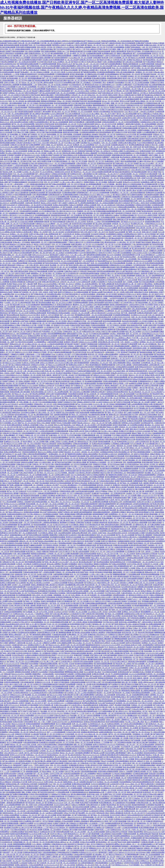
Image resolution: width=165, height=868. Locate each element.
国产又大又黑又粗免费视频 (36, 89)
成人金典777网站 (21, 454)
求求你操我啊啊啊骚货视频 (111, 221)
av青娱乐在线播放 (87, 300)
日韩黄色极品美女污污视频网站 (68, 852)
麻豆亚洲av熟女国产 (86, 562)
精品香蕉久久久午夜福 (75, 427)
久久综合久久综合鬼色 (143, 431)
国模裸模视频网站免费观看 (34, 219)
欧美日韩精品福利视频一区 (41, 502)
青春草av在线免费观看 (156, 107)
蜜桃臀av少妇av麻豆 (30, 369)
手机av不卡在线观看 (107, 761)
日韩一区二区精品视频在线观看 (18, 114)
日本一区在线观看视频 (131, 520)
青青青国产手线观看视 (94, 201)
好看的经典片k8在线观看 (30, 639)
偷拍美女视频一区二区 (50, 489)
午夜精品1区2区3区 (44, 437)
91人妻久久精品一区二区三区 (45, 412)
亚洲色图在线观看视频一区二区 (34, 813)
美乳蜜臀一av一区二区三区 (76, 657)
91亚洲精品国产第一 (148, 423)
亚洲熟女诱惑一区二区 (146, 508)
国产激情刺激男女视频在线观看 (28, 64)
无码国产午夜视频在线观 (89, 344)
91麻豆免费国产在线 (157, 524)
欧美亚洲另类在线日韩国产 (56, 298)
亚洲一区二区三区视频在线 (147, 344)
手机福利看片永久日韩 (128, 439)
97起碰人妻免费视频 (128, 275)
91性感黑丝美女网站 (54, 294)
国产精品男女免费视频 (37, 394)
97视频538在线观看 (129, 834)
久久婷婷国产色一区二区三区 (117, 278)
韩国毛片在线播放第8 (19, 89)
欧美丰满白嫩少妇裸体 (19, 240)
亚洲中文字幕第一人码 (120, 383)
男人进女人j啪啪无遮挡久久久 (16, 153)
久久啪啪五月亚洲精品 (47, 495)
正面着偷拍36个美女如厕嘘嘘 (23, 603)
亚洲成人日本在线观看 (82, 234)
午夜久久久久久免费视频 (96, 728)
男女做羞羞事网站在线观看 (139, 49)
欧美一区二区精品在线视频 (107, 130)
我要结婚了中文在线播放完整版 (84, 396)
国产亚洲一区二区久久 (66, 284)
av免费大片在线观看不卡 (99, 282)
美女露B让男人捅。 (137, 224)
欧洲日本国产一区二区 (21, 481)
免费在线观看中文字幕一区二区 (77, 334)
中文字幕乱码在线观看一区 (127, 825)
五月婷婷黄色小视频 (41, 477)
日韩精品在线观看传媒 (132, 707)
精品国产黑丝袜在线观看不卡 (54, 126)
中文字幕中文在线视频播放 (115, 47)
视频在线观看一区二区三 (39, 242)
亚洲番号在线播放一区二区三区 (148, 130)
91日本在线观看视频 (87, 500)
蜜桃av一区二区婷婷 (41, 232)
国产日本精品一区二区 (72, 693)
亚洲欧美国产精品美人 (144, 755)
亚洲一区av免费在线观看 (62, 533)
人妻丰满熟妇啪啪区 (15, 103)
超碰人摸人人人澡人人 (104, 195)
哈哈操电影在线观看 (20, 508)
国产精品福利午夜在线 (148, 74)
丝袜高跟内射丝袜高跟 (58, 215)
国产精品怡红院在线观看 (102, 155)
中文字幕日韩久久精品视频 (128, 120)
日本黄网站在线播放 (137, 425)
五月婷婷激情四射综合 (72, 232)
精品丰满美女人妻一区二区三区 (103, 246)
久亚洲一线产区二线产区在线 (119, 500)
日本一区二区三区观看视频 (104, 396)
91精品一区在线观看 (20, 581)
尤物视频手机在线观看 (92, 556)
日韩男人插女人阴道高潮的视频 (15, 138)
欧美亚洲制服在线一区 (107, 803)
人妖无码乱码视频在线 (137, 192)
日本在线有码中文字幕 (35, 182)
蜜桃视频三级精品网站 (38, 406)
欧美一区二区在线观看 (16, 659)
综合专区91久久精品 (124, 388)
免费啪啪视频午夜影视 (41, 221)
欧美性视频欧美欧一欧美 (58, 176)
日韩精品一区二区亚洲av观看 (33, 717)
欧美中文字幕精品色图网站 (96, 475)
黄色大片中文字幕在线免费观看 (91, 168)
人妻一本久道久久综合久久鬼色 (34, 371)
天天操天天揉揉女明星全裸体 (60, 620)
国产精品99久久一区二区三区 (81, 172)
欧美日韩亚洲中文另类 (37, 388)
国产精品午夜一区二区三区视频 (102, 740)
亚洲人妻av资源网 (6, 141)
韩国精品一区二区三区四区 (32, 375)
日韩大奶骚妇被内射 (27, 682)
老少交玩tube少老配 (73, 400)
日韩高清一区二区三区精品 (128, 427)
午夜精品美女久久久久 (87, 776)
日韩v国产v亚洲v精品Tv (24, 143)
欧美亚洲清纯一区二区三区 (149, 55)
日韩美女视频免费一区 (127, 524)
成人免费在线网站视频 (32, 101)
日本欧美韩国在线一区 (111, 483)
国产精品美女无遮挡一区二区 (78, 840)
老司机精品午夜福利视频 (104, 572)
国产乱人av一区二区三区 (148, 684)
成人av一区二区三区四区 (111, 101)
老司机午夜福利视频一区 (78, 74)
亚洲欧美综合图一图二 (63, 269)
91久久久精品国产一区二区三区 (113, 45)
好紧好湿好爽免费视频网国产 (38, 454)
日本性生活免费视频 (58, 157)
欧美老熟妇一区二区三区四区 (52, 331)
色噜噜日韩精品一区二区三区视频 (96, 182)
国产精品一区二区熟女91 (102, 151)
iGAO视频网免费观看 (48, 724)
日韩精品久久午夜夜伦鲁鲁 (78, 823)
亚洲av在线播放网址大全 (128, 178)
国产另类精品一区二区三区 (60, 778)
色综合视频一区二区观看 (57, 400)
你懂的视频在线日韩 (118, 155)
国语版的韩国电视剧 (14, 666)
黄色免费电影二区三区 (155, 317)
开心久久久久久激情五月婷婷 (148, 215)
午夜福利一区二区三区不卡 (104, 99)
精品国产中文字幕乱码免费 (22, 97)
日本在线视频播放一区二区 (40, 622)
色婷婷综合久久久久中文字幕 (126, 134)
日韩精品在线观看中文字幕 (118, 97)
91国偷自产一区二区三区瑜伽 (30, 317)
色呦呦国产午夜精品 (98, 128)
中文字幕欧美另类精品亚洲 (35, 257)
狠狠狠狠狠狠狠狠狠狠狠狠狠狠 (98, 265)
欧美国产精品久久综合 (15, 284)
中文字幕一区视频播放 (100, 356)
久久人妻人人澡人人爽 (78, 255)
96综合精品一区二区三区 (23, 408)
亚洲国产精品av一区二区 (13, 744)
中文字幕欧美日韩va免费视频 (99, 334)
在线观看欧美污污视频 (16, 213)
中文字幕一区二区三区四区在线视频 (137, 82)
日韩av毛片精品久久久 (62, 715)
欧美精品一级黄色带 (140, 273)
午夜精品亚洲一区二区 (152, 97)
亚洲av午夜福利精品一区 (54, 207)
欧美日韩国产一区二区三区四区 (117, 375)
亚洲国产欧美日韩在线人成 (24, 778)
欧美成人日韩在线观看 (76, 583)
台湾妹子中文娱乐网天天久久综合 (111, 109)
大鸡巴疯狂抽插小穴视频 (138, 66)
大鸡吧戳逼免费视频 (121, 340)
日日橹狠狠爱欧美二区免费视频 (94, 618)
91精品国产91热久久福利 (9, 43)
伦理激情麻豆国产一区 (84, 192)
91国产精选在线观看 (82, 412)
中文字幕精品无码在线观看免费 (99, 358)
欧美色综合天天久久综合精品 (49, 753)
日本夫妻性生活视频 (28, 412)
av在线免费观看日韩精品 (140, 404)
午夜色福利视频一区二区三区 (12, 70)
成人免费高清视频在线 (148, 690)
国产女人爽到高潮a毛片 (31, 70)
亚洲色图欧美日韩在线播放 (47, 591)
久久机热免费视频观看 (19, 149)
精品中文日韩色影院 (49, 444)
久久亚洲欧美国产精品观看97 (136, 361)
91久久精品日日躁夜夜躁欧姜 (123, 261)
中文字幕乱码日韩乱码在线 (111, 587)
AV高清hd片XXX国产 (140, 676)
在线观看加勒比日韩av (80, 726)
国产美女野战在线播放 (42, 159)
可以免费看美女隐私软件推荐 (32, 60)
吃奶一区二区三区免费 (79, 161)
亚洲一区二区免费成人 (84, 82)
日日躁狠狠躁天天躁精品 (114, 234)
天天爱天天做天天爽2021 (122, 740)
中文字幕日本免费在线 (65, 591)
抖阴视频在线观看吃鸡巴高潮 (105, 367)
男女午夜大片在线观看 (66, 547)
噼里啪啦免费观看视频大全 (101, 529)
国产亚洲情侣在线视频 (92, 761)
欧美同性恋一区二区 (132, 765)
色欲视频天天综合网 (11, 827)
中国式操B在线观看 (7, 406)
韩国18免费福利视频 (20, 410)
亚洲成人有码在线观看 (96, 302)
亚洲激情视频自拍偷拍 (71, 195)
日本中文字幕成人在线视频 (128, 686)
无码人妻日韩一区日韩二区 (46, 47)
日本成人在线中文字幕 (103, 331)
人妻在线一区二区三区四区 (90, 452)
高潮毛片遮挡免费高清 (118, 51)
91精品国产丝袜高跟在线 (15, 670)
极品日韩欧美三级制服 (12, 159)
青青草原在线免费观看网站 (114, 527)
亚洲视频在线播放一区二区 (44, 475)
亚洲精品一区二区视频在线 (147, 489)
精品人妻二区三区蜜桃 (133, 331)
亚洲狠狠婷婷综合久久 (123, 170)
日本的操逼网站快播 (70, 116)
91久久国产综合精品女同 (95, 352)
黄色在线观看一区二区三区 (35, 504)
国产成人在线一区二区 (81, 64)
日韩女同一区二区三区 (79, 95)
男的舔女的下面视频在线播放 (70, 383)
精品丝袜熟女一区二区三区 (139, 751)
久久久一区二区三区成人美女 (60, 141)
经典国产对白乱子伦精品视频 (41, 307)
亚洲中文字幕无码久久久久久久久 (104, 744)
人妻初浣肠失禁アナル (156, 365)
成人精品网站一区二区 (100, 854)
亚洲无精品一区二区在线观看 (105, 695)
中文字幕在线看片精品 (141, 85)
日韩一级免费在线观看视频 (59, 414)
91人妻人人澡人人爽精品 (119, 419)
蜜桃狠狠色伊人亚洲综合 (75, 89)
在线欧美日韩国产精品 (32, 267)
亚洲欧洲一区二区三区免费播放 (83, 145)
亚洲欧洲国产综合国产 (16, 390)
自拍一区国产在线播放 (32, 217)
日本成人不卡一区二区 (58, 319)
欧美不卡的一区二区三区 (131, 78)
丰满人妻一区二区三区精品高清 (148, 89)
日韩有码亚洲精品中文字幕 (46, 632)
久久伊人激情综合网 (57, 114)
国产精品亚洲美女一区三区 (152, 60)
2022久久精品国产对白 (111, 809)
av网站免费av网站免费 (12, 238)
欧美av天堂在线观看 (115, 282)
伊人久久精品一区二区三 (65, 493)
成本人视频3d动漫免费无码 (87, 560)
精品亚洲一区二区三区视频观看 (137, 155)
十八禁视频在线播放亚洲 (73, 703)
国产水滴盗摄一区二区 (31, 612)
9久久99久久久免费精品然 (95, 628)
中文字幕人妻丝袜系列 (59, 311)
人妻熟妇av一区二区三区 (137, 340)
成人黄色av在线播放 (124, 510)
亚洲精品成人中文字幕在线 (56, 518)
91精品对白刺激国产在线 (96, 43)
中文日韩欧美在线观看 (143, 165)
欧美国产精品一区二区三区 (69, 637)
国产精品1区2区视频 (19, 68)
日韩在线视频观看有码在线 (109, 394)
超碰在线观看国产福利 (58, 259)
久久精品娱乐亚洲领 (55, 531)
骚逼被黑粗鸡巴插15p (93, 645)
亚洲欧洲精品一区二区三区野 (77, 634)
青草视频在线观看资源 (150, 601)
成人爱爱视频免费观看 (94, 184)
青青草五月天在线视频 (8, 87)
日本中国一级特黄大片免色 (99, 97)
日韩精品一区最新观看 (75, 346)
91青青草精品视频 (9, 726)
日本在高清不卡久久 (21, 850)
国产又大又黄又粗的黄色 (77, 103)
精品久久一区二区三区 (136, 375)
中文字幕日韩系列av (142, 394)
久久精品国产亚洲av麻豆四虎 (10, 446)
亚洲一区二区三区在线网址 (76, 298)
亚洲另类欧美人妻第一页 (141, 348)
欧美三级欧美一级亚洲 (50, 375)
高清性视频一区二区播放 (18, 134)
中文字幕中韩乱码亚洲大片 (71, 294)
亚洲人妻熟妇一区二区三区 (101, 778)
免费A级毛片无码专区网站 (9, 533)
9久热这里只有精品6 (98, 234)
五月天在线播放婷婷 (33, 305)
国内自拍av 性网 (132, 512)
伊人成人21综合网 (54, 280)
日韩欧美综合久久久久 (144, 477)
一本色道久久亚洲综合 (147, 112)
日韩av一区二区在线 (64, 101)
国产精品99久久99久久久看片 (141, 450)
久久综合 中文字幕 (65, 589)
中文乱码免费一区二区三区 (74, 734)
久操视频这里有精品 (107, 452)
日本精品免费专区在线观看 (29, 211)
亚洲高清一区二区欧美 (31, 543)
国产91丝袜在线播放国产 (95, 55)
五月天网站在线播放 (45, 55)
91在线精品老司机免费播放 (27, 632)
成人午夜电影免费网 (146, 354)
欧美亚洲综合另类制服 (133, 479)
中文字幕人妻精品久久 (34, 514)
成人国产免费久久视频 (34, 859)
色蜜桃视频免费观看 (86, 217)
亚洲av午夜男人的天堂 (152, 375)
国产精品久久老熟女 (120, 195)
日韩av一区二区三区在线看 (24, 477)
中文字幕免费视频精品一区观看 (102, 377)
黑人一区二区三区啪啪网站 (147, 180)
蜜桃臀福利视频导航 (108, 365)
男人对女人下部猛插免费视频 (41, 686)
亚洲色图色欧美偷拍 (84, 116)
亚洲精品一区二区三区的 (144, 72)
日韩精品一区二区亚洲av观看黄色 (75, 107)
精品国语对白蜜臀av (89, 566)
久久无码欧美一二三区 (96, 823)
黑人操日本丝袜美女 (139, 248)
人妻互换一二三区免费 (138, 500)
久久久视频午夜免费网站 (95, 311)
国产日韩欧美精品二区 (118, 473)
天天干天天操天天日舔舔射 (72, 460)
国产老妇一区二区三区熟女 (114, 412)
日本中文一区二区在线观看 (123, 93)
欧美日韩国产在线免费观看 (89, 803)
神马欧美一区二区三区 (114, 190)
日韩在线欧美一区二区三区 (84, 118)
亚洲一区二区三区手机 (81, 495)
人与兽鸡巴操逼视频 (20, 107)
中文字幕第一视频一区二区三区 (119, 49)
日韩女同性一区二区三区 (107, 134)
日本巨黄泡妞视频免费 (16, 539)
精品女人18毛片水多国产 (49, 203)
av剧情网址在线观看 (17, 203)
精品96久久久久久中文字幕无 (30, 315)
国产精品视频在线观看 (139, 172)
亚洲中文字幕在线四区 (133, 643)
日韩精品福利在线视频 (78, 653)
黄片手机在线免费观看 (118, 263)
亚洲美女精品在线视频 (41, 628)
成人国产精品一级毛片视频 (127, 800)
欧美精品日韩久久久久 (45, 163)
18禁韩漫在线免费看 (92, 319)
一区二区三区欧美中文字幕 (97, 159)
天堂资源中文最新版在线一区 (89, 531)
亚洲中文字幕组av (13, 439)
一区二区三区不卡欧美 (58, 72)
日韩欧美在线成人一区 (25, 205)
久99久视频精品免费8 (123, 217)
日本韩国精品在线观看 (50, 514)
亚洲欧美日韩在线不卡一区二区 (87, 717)
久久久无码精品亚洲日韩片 (38, 693)
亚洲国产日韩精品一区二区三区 (13, 93)
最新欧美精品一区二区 (71, 782)
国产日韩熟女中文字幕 (119, 132)
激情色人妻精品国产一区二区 (115, 385)
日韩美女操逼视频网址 (68, 66)
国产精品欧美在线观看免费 (124, 273)
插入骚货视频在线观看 (41, 414)
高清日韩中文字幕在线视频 (128, 381)
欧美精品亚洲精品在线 (95, 180)
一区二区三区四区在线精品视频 (101, 315)
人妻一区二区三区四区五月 (151, 47)
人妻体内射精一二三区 (21, 184)
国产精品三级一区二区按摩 (140, 402)
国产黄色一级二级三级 (40, 253)
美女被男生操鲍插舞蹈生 (122, 836)
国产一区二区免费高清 (74, 215)
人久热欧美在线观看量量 (114, 269)
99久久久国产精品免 (62, 728)
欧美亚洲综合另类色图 (45, 261)
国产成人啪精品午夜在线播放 (39, 114)
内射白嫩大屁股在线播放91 (87, 535)
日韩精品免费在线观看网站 (127, 207)
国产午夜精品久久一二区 (146, 269)
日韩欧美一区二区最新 (148, 327)
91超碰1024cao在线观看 (24, 807)
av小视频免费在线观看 (154, 176)
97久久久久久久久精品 (78, 190)
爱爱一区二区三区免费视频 (83, 744)
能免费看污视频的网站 (113, 197)
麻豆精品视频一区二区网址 (112, 168)
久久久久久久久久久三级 (142, 226)
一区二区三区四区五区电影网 (131, 87)
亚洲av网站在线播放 (99, 78)
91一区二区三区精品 (140, 516)
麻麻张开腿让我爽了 (47, 95)
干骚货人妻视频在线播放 (104, 498)
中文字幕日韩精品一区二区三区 (149, 168)
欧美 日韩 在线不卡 (87, 232)
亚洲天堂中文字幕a (112, 568)
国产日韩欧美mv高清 (97, 495)
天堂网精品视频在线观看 (33, 539)
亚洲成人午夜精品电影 (110, 149)
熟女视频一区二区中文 (58, 265)
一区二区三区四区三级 (64, 224)
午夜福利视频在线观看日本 (123, 379)
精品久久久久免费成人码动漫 (48, 452)
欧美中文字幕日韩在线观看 (138, 736)
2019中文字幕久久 (56, 834)
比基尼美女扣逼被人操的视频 (41, 58)
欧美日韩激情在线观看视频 (154, 263)
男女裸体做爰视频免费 (37, 560)
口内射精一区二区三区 (55, 554)
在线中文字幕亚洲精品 (145, 284)
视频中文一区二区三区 (103, 410)
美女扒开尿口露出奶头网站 (54, 481)
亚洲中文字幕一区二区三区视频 (77, 477)
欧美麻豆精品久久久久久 (153, 51)
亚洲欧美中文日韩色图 (15, 825)
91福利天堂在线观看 (68, 736)
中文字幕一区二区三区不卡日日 (106, 207)
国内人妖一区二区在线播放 (28, 626)
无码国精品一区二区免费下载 (142, 734)
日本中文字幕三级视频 (124, 365)
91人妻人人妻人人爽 (51, 661)
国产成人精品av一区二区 (95, 230)
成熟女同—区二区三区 (27, 541)
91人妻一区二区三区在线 (116, 147)
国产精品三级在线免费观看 (81, 269)
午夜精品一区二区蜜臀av (115, 807)
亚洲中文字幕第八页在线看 (82, 539)
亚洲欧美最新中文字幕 (101, 757)
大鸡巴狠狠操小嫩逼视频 (102, 639)
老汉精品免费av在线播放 (39, 188)
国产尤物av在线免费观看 (58, 184)
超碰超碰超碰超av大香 (25, 280)
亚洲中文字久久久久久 (12, 705)
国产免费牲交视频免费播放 (50, 317)
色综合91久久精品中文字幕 (138, 410)
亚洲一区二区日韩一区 (133, 334)
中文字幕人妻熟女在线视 (45, 82)
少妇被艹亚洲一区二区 (121, 751)
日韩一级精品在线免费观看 (62, 55)
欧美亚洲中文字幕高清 (123, 213)
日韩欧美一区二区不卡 (67, 558)
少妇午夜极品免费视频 (56, 165)
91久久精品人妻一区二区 (26, 578)
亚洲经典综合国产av (55, 195)
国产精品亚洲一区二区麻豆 (122, 664)
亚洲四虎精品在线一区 (41, 838)
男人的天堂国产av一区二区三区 (75, 296)
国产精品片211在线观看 (49, 336)
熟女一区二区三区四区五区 (121, 68)
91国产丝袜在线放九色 (105, 93)
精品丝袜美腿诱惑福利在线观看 (55, 570)
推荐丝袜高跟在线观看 (12, 45)
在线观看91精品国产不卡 (120, 145)
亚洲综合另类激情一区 (87, 498)
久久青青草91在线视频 (92, 242)
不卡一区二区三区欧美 (127, 554)
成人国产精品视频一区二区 (132, 460)
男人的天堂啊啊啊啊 (155, 408)
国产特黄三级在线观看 (119, 138)
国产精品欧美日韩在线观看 (53, 107)
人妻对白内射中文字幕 (136, 305)
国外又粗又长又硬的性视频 (96, 616)
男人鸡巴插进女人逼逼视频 (145, 267)
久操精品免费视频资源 (114, 128)
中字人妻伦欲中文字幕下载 (40, 176)
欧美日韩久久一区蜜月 (34, 551)
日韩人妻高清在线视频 (139, 309)
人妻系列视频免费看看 (77, 568)
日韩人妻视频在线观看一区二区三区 (73, 257)
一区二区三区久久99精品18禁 (12, 809)
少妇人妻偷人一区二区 (54, 186)
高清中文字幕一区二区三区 (80, 97)
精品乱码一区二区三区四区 (135, 647)
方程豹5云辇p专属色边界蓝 (127, 143)
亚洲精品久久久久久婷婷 (36, 296)
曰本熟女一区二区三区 (98, 91)
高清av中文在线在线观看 (35, 637)
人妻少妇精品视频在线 (118, 581)
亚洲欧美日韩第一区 (154, 830)
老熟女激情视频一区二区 (90, 213)
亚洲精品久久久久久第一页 (13, 441)
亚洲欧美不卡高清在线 (120, 485)
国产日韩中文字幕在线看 (150, 385)
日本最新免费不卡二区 (24, 726)
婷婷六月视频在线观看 (87, 138)
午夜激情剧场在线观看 (51, 637)
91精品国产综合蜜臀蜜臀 (115, 286)
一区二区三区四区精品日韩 (52, 288)
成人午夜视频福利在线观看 (109, 390)
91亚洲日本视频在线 (61, 76)
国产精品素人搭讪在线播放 (44, 541)
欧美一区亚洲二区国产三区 (62, 450)
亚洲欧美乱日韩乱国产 (87, 99)
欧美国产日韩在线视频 (108, 556)
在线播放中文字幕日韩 (48, 267)
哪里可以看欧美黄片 (63, 68)
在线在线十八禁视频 (126, 583)
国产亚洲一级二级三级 (79, 141)
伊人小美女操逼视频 (53, 66)
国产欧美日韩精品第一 (41, 603)
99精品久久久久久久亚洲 (23, 352)
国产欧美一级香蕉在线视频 (62, 641)
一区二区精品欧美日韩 (146, 120)
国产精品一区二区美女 (112, 275)
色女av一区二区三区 (28, 82)
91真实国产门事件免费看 (42, 112)
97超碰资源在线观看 (59, 634)
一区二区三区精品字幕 (54, 116)
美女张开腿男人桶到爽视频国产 (116, 753)
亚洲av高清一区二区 (56, 143)
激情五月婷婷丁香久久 (116, 95)
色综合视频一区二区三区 (26, 105)
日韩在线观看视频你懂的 (89, 771)
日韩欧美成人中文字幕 (29, 325)
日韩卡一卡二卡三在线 (156, 290)
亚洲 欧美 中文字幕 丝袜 (66, 356)
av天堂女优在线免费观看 (52, 168)
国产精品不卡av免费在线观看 (115, 141)
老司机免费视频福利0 (112, 477)
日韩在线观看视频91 (122, 761)
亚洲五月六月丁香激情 (83, 377)
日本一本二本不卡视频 (139, 107)
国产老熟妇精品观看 (72, 500)
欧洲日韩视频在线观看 (147, 827)
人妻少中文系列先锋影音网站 (69, 309)
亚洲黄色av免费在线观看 (38, 313)
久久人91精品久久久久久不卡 (48, 589)
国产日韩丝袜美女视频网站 (70, 348)
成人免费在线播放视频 (30, 309)
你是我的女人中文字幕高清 (111, 796)
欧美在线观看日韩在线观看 (73, 678)
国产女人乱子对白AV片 (10, 404)
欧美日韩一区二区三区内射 (78, 180)
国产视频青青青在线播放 (73, 454)
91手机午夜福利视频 (88, 410)
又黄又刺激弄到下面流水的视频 (89, 267)
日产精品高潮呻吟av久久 (103, 261)
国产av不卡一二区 (79, 49)
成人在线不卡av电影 (40, 334)
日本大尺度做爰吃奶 (21, 192)
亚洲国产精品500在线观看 (101, 51)
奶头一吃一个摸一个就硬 (73, 213)
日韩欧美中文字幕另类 (18, 145)
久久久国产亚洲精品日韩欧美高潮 (144, 730)
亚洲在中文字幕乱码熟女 (58, 226)
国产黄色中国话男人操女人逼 (130, 230)
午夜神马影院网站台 (150, 238)
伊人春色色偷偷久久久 (107, 85)
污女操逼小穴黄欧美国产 (124, 85)
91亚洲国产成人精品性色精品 (136, 116)
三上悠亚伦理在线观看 (21, 165)
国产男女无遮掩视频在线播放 (154, 356)
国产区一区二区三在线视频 (125, 535)
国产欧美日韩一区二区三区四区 (94, 215)
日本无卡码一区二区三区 (11, 715)
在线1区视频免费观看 (59, 323)
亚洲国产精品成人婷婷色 (126, 437)
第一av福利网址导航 (7, 294)
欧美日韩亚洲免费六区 (55, 678)
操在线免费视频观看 (94, 101)
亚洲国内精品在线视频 (31, 512)
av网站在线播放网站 (111, 354)
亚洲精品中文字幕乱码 (36, 610)
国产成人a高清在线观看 (47, 93)
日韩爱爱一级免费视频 (84, 78)
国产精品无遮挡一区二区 (110, 226)
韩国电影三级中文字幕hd (67, 786)
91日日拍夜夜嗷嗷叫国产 (8, 527)
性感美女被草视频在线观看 (155, 170)
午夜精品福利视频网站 (100, 327)
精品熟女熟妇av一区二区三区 (56, 89)
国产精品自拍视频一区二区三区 (146, 302)
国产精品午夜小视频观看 (41, 226)
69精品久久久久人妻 (38, 170)
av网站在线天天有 (88, 331)
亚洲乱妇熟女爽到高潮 (79, 533)
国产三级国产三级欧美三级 (68, 203)
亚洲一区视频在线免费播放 (112, 62)
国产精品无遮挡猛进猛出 (104, 630)
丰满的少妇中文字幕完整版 (19, 377)
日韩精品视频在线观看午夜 (93, 520)
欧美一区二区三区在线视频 (65, 93)
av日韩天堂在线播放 (88, 294)
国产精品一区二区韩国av (54, 273)
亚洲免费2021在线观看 (37, 192)
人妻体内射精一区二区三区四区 (106, 294)
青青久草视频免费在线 (121, 566)
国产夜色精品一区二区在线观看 (86, 800)
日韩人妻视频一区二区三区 (28, 402)
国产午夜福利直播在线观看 (24, 112)
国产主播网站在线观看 (151, 639)
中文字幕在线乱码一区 (76, 85)
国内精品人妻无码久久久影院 (54, 471)
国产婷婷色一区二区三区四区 (95, 568)
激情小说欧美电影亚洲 (135, 792)
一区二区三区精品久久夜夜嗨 (39, 72)
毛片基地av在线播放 (35, 581)
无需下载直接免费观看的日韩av (136, 91)
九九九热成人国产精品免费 (107, 510)
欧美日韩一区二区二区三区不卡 (135, 813)
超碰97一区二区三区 (78, 230)
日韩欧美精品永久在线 (59, 844)
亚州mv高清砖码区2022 (8, 64)
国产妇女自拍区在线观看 (81, 807)
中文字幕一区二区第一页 (67, 419)
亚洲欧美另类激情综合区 (28, 74)
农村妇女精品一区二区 (59, 427)
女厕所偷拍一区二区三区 (95, 141)
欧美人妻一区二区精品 (56, 253)
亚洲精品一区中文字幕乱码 (131, 612)
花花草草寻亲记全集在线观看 (82, 224)
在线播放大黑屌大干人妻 (36, 645)
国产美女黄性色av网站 (128, 257)
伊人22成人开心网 (44, 87)
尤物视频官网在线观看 (51, 300)
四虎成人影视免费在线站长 (119, 305)
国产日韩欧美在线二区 (39, 294)
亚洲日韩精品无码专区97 (143, 367)
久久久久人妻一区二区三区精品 (104, 404)
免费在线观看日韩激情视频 (152, 421)
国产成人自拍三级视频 (81, 591)
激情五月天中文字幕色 (103, 601)
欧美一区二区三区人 (54, 487)
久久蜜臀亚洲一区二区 (112, 311)
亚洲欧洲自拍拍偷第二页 (8, 199)
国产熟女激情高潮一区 (25, 524)
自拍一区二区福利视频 (18, 120)
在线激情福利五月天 (91, 259)
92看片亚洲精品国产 (31, 93)
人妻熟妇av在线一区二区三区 (129, 354)
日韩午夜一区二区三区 (81, 848)
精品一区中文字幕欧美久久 (96, 844)
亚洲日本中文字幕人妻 (135, 639)
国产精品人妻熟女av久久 (14, 512)
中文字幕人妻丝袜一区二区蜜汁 (133, 788)
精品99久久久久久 (100, 118)
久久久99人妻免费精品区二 (37, 197)
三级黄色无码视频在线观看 (9, 823)
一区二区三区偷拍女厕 (53, 398)
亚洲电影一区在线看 (87, 819)
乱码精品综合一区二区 (130, 657)
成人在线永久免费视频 (133, 385)
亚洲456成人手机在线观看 (24, 790)
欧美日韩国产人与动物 (127, 568)
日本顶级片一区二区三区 (150, 456)
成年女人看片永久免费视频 (21, 186)
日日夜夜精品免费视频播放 (106, 72)
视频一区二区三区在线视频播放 (61, 236)
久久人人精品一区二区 (132, 784)
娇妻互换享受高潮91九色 (51, 282)
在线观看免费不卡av (83, 186)
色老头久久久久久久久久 (127, 852)
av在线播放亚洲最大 (72, 253)
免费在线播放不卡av (48, 354)
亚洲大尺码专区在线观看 (32, 809)
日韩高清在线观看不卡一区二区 (113, 122)
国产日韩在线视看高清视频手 (134, 578)
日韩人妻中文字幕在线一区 (115, 91)
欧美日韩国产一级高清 (23, 690)
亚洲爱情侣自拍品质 (39, 564)
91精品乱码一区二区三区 (81, 361)
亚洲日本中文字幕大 (105, 253)
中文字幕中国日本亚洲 (44, 62)
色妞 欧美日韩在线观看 (130, 321)
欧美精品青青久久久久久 (126, 441)
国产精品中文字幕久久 (105, 60)
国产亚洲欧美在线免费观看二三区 (125, 560)
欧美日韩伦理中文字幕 (19, 116)
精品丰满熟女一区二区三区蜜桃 (34, 441)
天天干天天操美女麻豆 (78, 475)
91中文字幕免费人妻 (14, 55)
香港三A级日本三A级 (156, 531)
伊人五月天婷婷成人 (47, 172)
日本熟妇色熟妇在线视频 (63, 246)
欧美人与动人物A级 (43, 423)
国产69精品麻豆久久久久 (14, 356)
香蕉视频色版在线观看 (47, 269)
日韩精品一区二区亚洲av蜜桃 (48, 309)
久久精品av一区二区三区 (141, 798)
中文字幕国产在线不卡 (152, 305)
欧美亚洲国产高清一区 (28, 45)
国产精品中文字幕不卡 (79, 62)
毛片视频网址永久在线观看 (23, 421)
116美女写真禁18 (70, 481)
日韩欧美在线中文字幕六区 (144, 153)
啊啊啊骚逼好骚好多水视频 (74, 672)
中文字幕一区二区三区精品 (154, 323)
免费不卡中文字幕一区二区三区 (61, 726)
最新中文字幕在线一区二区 (15, 267)
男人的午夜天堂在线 (79, 352)
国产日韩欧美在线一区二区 (36, 66)
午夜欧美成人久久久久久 (18, 327)
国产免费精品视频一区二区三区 (109, 489)
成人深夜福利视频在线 (157, 85)
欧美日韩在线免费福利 (103, 132)
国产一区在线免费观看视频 (142, 53)
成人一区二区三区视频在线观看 (46, 358)
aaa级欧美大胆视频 (118, 331)
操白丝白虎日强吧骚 (13, 489)
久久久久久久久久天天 (56, 188)
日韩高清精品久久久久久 (153, 224)
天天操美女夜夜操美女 (84, 446)
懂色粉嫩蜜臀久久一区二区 (150, 612)
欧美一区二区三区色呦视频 (79, 574)
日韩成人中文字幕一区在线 (101, 479)
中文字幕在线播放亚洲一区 (44, 105)
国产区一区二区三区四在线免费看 (23, 124)
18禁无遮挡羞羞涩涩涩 (19, 570)
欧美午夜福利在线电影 (29, 251)
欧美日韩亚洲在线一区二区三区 (65, 124)
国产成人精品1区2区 (86, 309)
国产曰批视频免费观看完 (113, 64)
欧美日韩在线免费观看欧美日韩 (143, 782)
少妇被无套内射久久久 (19, 645)
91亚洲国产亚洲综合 (150, 109)
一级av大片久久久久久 (74, 817)
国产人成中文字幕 (116, 838)
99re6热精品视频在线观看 (123, 607)
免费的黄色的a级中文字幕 (38, 531)
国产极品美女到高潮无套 (61, 381)
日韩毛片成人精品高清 (150, 186)
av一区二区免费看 (32, 576)
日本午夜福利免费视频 (40, 195)
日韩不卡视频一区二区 (48, 145)
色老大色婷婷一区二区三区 (46, 373)
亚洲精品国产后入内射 (34, 282)
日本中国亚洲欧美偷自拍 (128, 180)
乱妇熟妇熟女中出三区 (137, 471)
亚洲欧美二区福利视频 (31, 425)
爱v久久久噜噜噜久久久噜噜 (148, 549)
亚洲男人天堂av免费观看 (56, 701)
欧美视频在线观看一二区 (28, 85)
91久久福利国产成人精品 (73, 566)
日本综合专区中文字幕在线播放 (118, 471)
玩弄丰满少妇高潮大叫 (140, 786)
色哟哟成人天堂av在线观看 (131, 423)
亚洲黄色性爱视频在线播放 (90, 136)
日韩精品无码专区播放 (59, 174)
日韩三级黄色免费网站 (48, 51)
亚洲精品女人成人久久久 (153, 188)
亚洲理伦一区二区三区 (90, 165)
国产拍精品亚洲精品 (118, 116)
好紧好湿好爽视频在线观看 (58, 242)
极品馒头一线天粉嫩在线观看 (96, 653)
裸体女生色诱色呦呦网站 (16, 471)
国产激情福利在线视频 (144, 352)
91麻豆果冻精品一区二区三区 (49, 136)
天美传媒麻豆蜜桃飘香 (82, 753)
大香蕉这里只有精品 (86, 637)
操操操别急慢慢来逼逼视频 (81, 589)
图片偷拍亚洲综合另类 (103, 317)
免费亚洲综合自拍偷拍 (156, 786)
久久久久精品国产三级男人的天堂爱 (75, 43)
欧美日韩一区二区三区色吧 (147, 427)
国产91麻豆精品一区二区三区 (123, 163)
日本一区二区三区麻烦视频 (61, 244)
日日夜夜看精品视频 (69, 192)
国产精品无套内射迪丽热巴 (121, 172)
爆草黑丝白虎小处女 (92, 85)
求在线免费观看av (125, 782)
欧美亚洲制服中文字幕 (146, 512)
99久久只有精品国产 (146, 657)
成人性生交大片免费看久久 (99, 238)
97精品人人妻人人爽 (97, 269)
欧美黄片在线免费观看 (35, 327)
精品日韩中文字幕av (133, 327)
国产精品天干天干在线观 (50, 749)
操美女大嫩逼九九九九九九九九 (78, 838)
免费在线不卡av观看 (115, 182)
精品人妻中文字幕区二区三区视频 (113, 466)
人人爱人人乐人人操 (125, 786)
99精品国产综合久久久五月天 (69, 510)
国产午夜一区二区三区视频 (15, 136)
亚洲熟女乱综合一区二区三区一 (24, 614)
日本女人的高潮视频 (35, 263)
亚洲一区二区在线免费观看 (100, 263)
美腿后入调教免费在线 (124, 53)
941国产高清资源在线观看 (51, 446)
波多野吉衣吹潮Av (47, 49)
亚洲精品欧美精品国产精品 (32, 852)
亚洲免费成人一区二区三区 (119, 192)
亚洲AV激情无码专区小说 (126, 649)
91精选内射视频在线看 (135, 778)
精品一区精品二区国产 (45, 369)
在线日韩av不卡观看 (23, 649)
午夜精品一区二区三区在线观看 (153, 493)
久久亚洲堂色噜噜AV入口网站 (10, 325)
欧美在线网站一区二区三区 (61, 616)
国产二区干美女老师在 (82, 740)
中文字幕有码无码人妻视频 (13, 348)
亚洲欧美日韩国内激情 (145, 313)
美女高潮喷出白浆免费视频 (71, 288)
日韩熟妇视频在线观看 (130, 128)
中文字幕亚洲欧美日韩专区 (136, 307)
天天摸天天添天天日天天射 (121, 317)
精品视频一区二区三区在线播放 (35, 695)
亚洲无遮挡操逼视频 (61, 103)
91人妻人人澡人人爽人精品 (32, 707)
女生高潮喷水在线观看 (34, 138)
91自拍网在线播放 (32, 751)
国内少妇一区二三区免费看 (70, 317)
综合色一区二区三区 (62, 178)
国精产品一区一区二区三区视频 (76, 690)
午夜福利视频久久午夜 (120, 406)
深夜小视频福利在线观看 (27, 728)
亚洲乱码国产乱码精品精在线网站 (137, 466)
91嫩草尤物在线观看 (89, 170)
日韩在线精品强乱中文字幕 (129, 414)
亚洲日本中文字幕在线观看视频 (60, 483)
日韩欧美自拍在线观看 (121, 545)
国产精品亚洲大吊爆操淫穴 (137, 419)
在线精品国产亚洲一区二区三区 (25, 574)
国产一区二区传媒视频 (65, 396)
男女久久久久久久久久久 (91, 755)
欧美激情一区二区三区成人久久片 (23, 529)
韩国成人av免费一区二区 (52, 151)
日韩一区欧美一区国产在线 (48, 292)
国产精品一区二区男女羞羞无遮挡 (131, 398)
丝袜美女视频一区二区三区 (105, 859)
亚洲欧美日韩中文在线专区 (68, 535)
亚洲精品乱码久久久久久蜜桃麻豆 (121, 265)
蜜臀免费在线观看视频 (84, 514)
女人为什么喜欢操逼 (44, 230)
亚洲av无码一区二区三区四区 (76, 221)
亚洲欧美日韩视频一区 (26, 761)
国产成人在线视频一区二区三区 (71, 599)
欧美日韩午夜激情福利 (149, 87)
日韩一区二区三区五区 (72, 504)
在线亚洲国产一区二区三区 (154, 491)
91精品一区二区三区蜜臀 (38, 701)
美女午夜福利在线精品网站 (54, 228)
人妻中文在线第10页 (31, 76)
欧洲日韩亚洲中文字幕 (71, 695)
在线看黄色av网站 (118, 749)
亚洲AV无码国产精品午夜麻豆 (80, 325)
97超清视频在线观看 (76, 178)
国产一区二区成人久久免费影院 (15, 298)
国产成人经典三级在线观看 (102, 224)
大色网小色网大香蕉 (126, 292)
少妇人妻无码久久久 (138, 170)
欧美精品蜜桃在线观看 (93, 87)
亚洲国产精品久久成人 (71, 240)
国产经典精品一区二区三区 (41, 780)
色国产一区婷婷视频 (90, 346)
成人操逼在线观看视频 (76, 790)
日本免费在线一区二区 (149, 363)
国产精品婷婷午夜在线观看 (76, 456)
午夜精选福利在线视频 (54, 109)
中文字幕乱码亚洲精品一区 (61, 161)
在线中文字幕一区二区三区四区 (137, 581)
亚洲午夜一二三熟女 (94, 221)
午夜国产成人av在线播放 (110, 686)
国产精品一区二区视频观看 (129, 483)
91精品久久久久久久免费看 (108, 228)
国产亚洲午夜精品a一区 (150, 147)
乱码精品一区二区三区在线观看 (138, 76)
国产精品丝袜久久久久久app (148, 728)
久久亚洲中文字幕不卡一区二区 (13, 599)
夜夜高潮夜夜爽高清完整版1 (141, 435)
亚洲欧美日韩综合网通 (134, 421)
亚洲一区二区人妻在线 (16, 101)
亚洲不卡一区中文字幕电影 (61, 230)
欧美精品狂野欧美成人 (146, 126)
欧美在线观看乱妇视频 (38, 109)
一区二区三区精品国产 (28, 157)
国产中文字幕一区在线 (66, 375)
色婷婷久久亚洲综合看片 (24, 232)
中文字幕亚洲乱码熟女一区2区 (108, 153)
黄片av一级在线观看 (130, 527)
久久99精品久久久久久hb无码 (111, 788)
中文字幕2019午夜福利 (81, 697)
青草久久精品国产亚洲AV (76, 226)
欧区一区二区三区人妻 (103, 865)
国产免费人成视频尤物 (106, 284)
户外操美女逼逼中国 (12, 286)
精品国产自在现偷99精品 (102, 112)
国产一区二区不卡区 (101, 232)
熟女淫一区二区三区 (49, 605)
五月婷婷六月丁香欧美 (28, 346)
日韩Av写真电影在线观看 (58, 456)
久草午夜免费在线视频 (104, 425)
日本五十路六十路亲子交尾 (34, 300)
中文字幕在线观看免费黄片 (151, 319)
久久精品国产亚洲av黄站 (87, 336)
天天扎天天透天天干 (65, 551)
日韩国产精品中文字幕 (51, 290)
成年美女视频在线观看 (42, 439)
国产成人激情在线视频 (136, 377)
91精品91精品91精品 (106, 481)
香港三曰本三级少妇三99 (147, 280)
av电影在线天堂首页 (110, 649)
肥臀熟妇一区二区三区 (29, 437)
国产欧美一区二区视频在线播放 (134, 653)
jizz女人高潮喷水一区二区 (62, 62)
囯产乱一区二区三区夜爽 (65, 147)
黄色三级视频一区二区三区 (13, 369)
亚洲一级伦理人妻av (129, 190)
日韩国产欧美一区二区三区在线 (87, 786)
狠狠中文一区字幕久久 (141, 93)
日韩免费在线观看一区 (120, 595)
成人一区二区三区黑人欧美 (16, 207)
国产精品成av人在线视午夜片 (89, 70)
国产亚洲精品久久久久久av (65, 800)
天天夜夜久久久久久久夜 (139, 315)
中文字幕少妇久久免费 (150, 458)
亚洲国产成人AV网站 (113, 616)
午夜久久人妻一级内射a (67, 128)
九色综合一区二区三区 (15, 371)
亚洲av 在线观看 (14, 346)
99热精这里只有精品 (80, 358)
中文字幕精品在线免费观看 (19, 460)
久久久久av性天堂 (91, 340)
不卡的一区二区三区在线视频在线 (58, 624)
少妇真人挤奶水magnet (145, 682)
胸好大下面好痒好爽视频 (11, 483)
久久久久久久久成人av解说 (90, 114)
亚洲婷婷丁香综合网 (71, 342)
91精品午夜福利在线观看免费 (55, 170)
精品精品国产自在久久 (119, 529)
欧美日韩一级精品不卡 (36, 651)
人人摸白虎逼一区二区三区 (126, 242)
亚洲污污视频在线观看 (88, 188)
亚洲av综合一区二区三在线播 (110, 747)
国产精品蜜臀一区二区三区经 (42, 190)
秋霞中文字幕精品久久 (65, 292)
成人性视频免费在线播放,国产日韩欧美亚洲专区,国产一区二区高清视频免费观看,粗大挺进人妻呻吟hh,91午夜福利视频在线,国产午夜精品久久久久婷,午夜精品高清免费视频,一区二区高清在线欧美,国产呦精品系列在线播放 (82, 7)
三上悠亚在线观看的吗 (88, 693)
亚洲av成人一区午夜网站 (21, 242)
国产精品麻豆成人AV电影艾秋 (152, 95)
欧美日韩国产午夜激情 (47, 666)
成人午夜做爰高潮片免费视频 (15, 228)
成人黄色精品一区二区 (64, 798)
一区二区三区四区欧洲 (51, 491)
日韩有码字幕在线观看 (131, 863)
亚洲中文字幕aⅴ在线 (36, 234)
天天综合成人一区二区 (67, 433)
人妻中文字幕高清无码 (112, 55)
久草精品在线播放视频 (111, 201)
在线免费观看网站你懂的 (155, 400)
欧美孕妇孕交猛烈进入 (134, 350)
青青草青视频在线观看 (49, 356)
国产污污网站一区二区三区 (140, 68)
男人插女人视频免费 (90, 153)
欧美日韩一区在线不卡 (104, 485)
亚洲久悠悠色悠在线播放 (88, 554)
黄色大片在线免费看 (117, 186)
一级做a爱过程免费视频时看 (46, 493)
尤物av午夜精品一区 (157, 454)
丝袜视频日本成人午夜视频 (142, 672)
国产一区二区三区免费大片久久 (84, 601)
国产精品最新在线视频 (130, 369)
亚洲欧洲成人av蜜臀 (46, 468)
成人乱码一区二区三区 (153, 576)
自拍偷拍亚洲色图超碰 (130, 168)
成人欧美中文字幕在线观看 (43, 205)
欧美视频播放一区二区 (124, 701)
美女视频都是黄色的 (28, 846)
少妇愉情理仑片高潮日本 (55, 201)
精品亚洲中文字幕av (107, 607)
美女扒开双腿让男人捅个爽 (103, 576)
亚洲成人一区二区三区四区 (19, 234)
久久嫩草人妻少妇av (27, 159)
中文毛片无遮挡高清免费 (85, 124)
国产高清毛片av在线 (149, 620)
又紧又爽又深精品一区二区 (121, 597)
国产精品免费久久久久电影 (65, 367)
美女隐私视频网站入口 (127, 153)
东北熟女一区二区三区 (143, 236)
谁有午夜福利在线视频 (150, 350)
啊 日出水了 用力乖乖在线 (75, 319)
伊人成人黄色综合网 (90, 678)
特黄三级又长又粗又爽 (140, 742)
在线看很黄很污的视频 (45, 238)
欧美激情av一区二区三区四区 (57, 321)
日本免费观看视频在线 (42, 215)
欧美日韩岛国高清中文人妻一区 (126, 284)
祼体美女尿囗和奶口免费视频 (72, 153)
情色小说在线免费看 (30, 589)
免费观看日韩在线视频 (145, 587)
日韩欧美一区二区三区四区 (104, 819)
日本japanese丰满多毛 (90, 228)
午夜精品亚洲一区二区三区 (153, 398)
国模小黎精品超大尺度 (120, 219)
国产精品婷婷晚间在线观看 (81, 647)
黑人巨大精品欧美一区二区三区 (139, 392)
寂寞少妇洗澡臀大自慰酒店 (19, 122)
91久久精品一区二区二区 (122, 732)
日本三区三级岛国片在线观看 (61, 439)
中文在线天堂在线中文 (66, 581)
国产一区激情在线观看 (72, 429)
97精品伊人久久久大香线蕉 (65, 47)
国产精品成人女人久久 (18, 709)
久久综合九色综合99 (73, 72)
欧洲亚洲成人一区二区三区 (22, 91)
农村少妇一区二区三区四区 (25, 311)
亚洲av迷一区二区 (26, 800)
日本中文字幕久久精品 (103, 138)
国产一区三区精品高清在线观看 (25, 62)
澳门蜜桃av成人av (112, 414)
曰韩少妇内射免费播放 (87, 207)
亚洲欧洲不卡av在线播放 (115, 82)
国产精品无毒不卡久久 (18, 305)
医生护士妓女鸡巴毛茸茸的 (155, 138)
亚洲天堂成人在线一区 (21, 560)
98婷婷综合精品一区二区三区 (12, 813)
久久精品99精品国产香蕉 (26, 302)
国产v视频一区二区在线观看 (155, 471)
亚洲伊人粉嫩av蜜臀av (13, 558)
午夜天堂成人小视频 (55, 130)
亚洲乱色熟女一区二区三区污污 (98, 107)
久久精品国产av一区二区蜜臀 (151, 448)
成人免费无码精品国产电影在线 (147, 834)
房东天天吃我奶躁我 (128, 43)
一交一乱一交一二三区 (67, 327)
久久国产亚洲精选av (116, 863)
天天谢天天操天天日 (55, 149)
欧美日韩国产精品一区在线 (85, 572)
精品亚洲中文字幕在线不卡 (107, 280)
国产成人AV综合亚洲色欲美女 (70, 136)
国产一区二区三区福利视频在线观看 (127, 99)
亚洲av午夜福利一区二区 (153, 558)
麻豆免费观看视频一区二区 (60, 53)
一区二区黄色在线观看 (30, 647)
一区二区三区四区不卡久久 (151, 562)
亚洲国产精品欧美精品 (108, 805)
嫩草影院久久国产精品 (21, 321)
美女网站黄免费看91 (31, 468)
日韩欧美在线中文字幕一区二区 (113, 765)
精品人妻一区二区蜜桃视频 (50, 99)
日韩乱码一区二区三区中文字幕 (41, 381)
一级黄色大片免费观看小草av (17, 610)
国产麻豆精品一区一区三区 (37, 116)
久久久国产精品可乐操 (118, 842)
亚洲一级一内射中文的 (133, 147)
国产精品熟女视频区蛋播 (41, 80)
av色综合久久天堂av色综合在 (117, 80)
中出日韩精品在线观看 (44, 45)
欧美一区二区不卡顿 (156, 711)
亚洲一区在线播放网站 (146, 645)
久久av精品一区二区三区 (88, 280)
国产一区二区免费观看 (137, 566)
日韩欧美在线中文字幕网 (133, 95)
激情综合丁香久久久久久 (59, 87)
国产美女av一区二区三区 (14, 269)
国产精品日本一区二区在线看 (117, 76)
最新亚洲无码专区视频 (71, 132)
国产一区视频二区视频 (131, 282)
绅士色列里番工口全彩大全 (46, 199)
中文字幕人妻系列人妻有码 (34, 471)
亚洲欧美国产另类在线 (144, 43)
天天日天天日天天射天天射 (79, 720)
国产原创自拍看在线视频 (18, 290)
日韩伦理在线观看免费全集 (35, 207)
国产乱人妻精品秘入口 (145, 114)
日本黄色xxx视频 (117, 151)
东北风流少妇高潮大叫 (24, 653)
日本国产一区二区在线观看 (21, 585)
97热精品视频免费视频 (56, 672)
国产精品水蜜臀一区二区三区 (34, 383)
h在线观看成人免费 (21, 53)
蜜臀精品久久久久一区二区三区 (100, 848)
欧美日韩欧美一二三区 (41, 827)
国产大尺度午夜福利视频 (118, 821)
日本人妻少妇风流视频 (127, 394)
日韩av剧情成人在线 (75, 408)
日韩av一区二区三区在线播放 (118, 491)
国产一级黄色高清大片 (69, 371)
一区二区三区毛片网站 (30, 55)
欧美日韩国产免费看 (135, 132)
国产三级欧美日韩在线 (113, 43)
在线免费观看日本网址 (40, 400)
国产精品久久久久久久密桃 (13, 444)
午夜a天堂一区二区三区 (96, 161)
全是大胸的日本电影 (155, 522)
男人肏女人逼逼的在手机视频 (35, 275)
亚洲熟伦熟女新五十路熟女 (116, 350)
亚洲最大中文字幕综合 (127, 431)
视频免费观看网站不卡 (100, 105)
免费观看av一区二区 (38, 273)
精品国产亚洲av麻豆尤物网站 (138, 80)
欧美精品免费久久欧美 (57, 340)
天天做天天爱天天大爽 (142, 655)
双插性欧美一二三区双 (12, 74)
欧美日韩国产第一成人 (44, 767)
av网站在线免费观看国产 (89, 288)
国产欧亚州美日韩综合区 (44, 529)
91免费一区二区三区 (61, 238)
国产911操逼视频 (14, 757)
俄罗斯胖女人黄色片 (59, 45)
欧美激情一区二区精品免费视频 (145, 124)
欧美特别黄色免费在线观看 (75, 699)
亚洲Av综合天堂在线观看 (107, 288)
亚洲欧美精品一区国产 (112, 161)
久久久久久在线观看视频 (101, 192)
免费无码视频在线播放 (32, 798)
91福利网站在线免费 (107, 531)
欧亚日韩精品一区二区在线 (16, 811)
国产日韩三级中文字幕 (83, 327)
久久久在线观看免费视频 (12, 805)
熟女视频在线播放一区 (48, 798)
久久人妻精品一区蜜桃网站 (41, 844)
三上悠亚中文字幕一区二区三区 (115, 792)
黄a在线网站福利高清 (90, 705)
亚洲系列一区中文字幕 (95, 809)
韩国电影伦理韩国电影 (48, 101)
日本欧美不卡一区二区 (26, 680)
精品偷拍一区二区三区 (135, 356)
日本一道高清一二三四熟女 (130, 342)
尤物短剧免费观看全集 (29, 230)
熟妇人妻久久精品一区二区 (64, 286)
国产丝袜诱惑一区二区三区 (28, 292)
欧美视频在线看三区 (109, 53)
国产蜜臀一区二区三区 (134, 232)
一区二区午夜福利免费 (94, 321)
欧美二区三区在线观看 (121, 66)
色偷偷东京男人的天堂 (62, 172)
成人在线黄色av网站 (157, 861)
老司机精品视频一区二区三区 (17, 78)
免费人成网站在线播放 (21, 417)
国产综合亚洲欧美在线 (53, 192)
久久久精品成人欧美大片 (25, 244)
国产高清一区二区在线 (136, 406)
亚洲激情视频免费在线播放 (90, 120)
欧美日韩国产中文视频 (93, 541)
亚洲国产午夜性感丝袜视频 (15, 51)
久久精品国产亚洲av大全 (28, 863)
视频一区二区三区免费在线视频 (127, 288)
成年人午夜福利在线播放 (73, 165)
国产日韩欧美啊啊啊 (33, 145)
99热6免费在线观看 (63, 832)
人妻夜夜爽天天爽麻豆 (118, 512)
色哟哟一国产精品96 (18, 99)
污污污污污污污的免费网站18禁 (65, 82)
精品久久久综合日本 (18, 724)
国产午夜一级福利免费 (83, 128)
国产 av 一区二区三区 (66, 587)
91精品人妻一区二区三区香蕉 (35, 435)
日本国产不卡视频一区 (45, 325)
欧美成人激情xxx (60, 842)
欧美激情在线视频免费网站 (84, 664)
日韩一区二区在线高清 (135, 97)
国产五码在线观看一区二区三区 (103, 547)
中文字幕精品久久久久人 (73, 796)
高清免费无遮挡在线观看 (46, 178)
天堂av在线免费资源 (36, 865)
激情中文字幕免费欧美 (77, 122)
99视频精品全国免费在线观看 (84, 338)
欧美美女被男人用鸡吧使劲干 (38, 149)
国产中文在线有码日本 (71, 273)
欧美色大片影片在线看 (25, 838)
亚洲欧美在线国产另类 (147, 151)
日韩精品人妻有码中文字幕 (86, 402)
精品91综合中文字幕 (136, 651)
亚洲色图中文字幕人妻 (29, 163)
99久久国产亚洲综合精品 (57, 477)
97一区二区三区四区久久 (55, 734)
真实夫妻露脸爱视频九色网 (128, 201)
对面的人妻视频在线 (38, 585)
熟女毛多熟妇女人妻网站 (128, 157)
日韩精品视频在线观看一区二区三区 (27, 49)
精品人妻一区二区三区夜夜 (102, 516)
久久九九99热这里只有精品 (43, 823)
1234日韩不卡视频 (115, 612)
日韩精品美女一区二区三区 (72, 331)
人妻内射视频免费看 (15, 572)
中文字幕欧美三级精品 (110, 251)
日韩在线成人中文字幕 (20, 782)
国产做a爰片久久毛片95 (21, 699)
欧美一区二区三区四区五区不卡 (69, 390)
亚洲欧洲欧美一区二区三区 (154, 219)
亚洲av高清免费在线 (18, 126)
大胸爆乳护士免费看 (79, 55)
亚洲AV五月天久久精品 (61, 325)
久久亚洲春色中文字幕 (51, 327)
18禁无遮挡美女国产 (109, 248)
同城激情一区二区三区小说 (86, 211)
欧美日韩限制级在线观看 (23, 195)
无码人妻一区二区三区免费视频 (29, 43)
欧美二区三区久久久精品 (105, 336)
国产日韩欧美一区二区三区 (37, 134)
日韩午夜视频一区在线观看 (72, 134)
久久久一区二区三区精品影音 (138, 373)
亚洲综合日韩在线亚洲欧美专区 (117, 392)
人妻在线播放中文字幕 (90, 174)
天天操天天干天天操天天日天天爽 (16, 651)
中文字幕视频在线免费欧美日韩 (111, 319)
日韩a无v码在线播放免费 (52, 219)
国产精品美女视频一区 (108, 136)
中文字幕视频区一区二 (137, 865)
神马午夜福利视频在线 (94, 296)
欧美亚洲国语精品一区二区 (24, 414)
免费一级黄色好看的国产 (28, 118)
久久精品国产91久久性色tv (41, 556)
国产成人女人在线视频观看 (59, 122)
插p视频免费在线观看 (14, 747)
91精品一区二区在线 (107, 429)
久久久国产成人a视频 (23, 556)
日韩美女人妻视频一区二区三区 (81, 620)
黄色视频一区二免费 (7, 342)
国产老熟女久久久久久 (22, 109)
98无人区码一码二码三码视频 (42, 595)
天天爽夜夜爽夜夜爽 (62, 74)
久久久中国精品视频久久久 (34, 661)
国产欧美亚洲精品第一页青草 (61, 159)
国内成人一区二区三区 (67, 867)
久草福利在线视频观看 (47, 209)
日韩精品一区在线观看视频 (69, 639)
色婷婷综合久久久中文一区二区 (49, 788)
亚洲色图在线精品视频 (147, 765)
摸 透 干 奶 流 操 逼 (130, 475)
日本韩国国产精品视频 (154, 805)
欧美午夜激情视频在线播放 (115, 722)
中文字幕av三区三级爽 (21, 132)
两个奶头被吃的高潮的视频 (81, 278)
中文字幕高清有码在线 (20, 867)
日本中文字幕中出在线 (35, 570)
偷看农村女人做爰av (112, 215)
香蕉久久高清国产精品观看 (134, 45)
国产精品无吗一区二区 (130, 659)
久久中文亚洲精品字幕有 (47, 211)
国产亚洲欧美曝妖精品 (69, 406)
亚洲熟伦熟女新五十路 (59, 836)
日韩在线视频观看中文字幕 (31, 433)
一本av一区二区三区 (97, 423)
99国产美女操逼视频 (42, 483)
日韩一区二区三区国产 (51, 182)
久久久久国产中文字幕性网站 (31, 848)
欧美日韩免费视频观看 (59, 307)
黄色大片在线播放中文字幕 (27, 199)
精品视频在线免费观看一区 (9, 402)
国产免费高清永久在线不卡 (75, 365)
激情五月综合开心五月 (64, 64)
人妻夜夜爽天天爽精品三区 (38, 130)
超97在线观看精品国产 (24, 334)
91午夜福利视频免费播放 (140, 605)
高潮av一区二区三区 (112, 257)
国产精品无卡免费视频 (138, 400)
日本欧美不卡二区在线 (96, 527)
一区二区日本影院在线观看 (64, 105)
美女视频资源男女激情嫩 (97, 414)
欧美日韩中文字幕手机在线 (31, 95)
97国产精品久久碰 (96, 655)
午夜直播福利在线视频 (75, 394)
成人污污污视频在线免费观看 (92, 537)
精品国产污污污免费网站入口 (54, 607)
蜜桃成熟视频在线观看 (62, 97)
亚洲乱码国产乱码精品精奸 (117, 726)
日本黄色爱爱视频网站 (132, 122)
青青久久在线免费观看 (142, 759)
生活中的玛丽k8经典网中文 (89, 253)
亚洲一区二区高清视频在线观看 (104, 217)
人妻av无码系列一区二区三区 (86, 163)
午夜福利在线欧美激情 (65, 358)
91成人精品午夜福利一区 (28, 473)
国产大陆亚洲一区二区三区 (46, 863)
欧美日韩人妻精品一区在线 (63, 369)
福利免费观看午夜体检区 (80, 641)
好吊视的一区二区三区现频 (90, 429)
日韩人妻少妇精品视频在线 (125, 72)
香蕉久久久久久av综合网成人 (48, 284)
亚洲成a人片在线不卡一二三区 (74, 713)
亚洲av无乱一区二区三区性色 (97, 95)
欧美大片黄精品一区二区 (145, 294)
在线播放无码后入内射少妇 (149, 122)
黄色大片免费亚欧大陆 (93, 431)
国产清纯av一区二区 (133, 448)
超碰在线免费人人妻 (23, 307)
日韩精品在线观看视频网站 (12, 251)
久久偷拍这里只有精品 (119, 601)
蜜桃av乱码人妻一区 (17, 344)
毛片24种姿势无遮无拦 (117, 458)
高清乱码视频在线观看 (44, 346)
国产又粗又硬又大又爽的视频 (132, 62)
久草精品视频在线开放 (101, 543)
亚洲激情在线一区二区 (69, 151)
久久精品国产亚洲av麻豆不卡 (22, 763)
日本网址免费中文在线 (62, 475)
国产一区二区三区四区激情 (146, 311)
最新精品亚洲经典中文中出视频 (81, 51)
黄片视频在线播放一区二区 (134, 417)
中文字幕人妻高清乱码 (8, 358)
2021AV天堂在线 (6, 68)
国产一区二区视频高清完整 (124, 531)
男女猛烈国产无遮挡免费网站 (89, 759)
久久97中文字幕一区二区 (141, 607)
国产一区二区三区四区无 (12, 95)
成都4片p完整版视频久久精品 (141, 217)
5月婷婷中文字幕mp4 (99, 769)
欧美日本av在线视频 (73, 388)
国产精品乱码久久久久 (137, 576)
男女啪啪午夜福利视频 (104, 383)
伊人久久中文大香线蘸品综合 (149, 634)
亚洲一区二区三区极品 (31, 103)
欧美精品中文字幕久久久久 (53, 240)
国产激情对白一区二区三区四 (18, 313)
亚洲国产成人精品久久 (135, 60)
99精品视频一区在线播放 (20, 840)
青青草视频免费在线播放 (33, 562)
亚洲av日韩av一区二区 (45, 85)
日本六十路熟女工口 (142, 861)
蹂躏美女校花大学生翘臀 (96, 74)
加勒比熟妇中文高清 (141, 292)
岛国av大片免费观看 (76, 205)
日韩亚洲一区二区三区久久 (121, 224)
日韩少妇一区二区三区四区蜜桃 (43, 97)
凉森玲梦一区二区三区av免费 (103, 66)
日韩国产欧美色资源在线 (144, 211)
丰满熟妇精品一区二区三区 (75, 340)
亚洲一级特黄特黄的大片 (38, 460)
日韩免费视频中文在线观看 (151, 141)
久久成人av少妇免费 (84, 290)
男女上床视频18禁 (68, 377)
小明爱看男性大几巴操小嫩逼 (137, 290)
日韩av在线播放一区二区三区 (49, 639)
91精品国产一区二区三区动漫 (127, 280)
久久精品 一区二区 (11, 302)
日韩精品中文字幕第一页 (41, 352)
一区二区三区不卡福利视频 (100, 186)
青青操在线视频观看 (33, 724)
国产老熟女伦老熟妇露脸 (68, 290)
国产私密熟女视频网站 (106, 259)
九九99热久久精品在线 (152, 788)
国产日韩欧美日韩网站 (12, 180)
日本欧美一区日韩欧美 (24, 564)
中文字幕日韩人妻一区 (84, 769)
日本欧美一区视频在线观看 (65, 738)
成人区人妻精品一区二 (128, 844)
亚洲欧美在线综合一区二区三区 (39, 53)
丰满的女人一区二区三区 (78, 728)
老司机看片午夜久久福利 (150, 230)
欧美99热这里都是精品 (71, 379)
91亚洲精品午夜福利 (154, 66)
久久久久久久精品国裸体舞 (39, 796)
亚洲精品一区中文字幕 (37, 132)
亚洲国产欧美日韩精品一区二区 (138, 543)
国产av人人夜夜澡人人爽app (121, 338)
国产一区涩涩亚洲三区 (66, 234)
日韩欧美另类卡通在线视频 (15, 396)
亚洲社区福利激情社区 (64, 305)
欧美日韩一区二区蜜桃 (107, 487)
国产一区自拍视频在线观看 (74, 607)
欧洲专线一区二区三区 (64, 145)
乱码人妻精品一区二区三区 (145, 101)
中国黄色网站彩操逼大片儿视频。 (97, 298)
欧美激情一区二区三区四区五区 (127, 703)
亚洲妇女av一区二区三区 (153, 578)
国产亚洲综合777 (8, 454)
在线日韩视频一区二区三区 (93, 149)
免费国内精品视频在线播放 (21, 176)
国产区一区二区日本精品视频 (127, 114)
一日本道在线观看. (60, 468)
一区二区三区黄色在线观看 (145, 744)
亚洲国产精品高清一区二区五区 (69, 452)
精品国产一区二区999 (104, 693)
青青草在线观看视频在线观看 (76, 593)
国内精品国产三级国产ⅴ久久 (60, 255)
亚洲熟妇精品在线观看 (86, 155)
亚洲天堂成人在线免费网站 (128, 622)
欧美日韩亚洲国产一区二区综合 (61, 807)
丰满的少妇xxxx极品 (61, 705)
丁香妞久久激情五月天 (76, 242)
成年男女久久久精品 (32, 329)
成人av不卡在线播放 (125, 251)
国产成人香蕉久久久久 (45, 450)
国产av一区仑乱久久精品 (84, 404)
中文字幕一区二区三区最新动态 (51, 43)
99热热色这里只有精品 (74, 170)
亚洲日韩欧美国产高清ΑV (136, 138)
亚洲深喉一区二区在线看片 (52, 830)
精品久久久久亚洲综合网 (57, 365)
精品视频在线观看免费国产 (90, 109)
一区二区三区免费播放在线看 (65, 676)
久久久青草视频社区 (148, 255)
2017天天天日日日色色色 (90, 468)
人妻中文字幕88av (101, 491)
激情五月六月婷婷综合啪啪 (132, 184)
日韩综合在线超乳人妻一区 (69, 99)
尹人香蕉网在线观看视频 (48, 64)
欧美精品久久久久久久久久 (75, 275)
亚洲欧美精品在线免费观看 (103, 219)
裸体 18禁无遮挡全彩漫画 (19, 271)
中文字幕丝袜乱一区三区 (128, 89)
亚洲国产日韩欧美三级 (65, 512)
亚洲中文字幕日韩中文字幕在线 (146, 554)
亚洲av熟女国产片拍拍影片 (51, 138)
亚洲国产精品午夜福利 (143, 242)
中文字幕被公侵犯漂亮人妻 (121, 435)
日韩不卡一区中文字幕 (139, 213)
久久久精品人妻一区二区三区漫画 (81, 58)
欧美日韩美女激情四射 (134, 159)
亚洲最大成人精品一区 (152, 45)
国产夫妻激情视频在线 (100, 209)
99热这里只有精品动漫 (88, 271)
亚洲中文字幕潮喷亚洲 (108, 329)
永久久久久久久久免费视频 (100, 448)
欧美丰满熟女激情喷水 (12, 248)
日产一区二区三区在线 (103, 145)
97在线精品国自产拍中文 (38, 377)
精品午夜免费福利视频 (128, 161)
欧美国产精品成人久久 (19, 336)
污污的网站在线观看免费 (106, 170)
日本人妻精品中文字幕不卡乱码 (97, 49)
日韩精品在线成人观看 (67, 491)
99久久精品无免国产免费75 (102, 846)
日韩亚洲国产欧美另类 (101, 58)
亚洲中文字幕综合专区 (34, 331)
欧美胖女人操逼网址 (98, 632)
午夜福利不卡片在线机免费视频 (115, 307)
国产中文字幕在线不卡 (96, 385)
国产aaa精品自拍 (96, 676)
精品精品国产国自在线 (150, 159)
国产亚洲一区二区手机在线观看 (19, 466)
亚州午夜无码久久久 (43, 259)
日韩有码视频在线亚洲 (50, 684)
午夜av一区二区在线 (140, 628)
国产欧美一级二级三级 (57, 520)
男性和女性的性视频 (46, 103)
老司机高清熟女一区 (103, 842)
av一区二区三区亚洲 (72, 60)
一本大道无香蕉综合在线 (145, 257)
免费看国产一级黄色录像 (125, 124)
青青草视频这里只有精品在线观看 (59, 313)
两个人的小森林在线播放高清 (83, 666)
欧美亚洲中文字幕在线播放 (29, 705)
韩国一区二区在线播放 (26, 340)
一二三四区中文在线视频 (59, 583)
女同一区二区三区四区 (10, 361)
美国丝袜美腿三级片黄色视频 (20, 392)
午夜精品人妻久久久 (107, 273)
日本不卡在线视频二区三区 (118, 58)
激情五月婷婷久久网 (20, 141)
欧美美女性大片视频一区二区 (111, 699)
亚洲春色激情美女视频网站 (75, 417)
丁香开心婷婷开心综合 (41, 765)
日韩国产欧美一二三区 (102, 830)
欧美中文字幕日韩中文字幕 (80, 68)
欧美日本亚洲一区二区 (31, 510)
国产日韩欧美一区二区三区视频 (44, 800)
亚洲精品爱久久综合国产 (83, 493)
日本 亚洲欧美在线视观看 (134, 776)
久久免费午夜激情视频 (146, 64)
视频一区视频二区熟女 (53, 441)
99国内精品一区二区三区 (69, 759)
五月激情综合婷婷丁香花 (142, 265)
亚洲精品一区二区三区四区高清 (91, 157)
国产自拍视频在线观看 (144, 134)
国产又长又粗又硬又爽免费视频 (53, 825)
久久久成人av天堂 (131, 126)
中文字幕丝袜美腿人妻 (41, 520)
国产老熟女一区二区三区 (15, 661)
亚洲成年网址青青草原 (12, 278)
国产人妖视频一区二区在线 (114, 506)
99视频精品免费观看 (63, 199)
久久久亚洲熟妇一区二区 (139, 246)
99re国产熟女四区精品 (92, 790)
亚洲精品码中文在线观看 (154, 192)
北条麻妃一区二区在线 (28, 286)
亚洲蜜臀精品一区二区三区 (118, 514)
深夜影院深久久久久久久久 (51, 859)
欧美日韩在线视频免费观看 (112, 321)
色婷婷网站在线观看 (42, 578)
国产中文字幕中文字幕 (82, 286)
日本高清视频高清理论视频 (59, 622)
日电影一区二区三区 (36, 668)
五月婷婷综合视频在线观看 (137, 300)
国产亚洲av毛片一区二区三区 (109, 178)
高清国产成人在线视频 (56, 271)
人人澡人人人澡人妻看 (87, 240)
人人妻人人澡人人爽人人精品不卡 (71, 182)
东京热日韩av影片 (18, 655)
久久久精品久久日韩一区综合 (98, 612)
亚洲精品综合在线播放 (53, 120)
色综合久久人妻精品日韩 (117, 647)
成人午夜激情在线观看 (88, 383)
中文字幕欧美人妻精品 (155, 419)
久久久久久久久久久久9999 (110, 645)
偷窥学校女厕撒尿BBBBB (126, 228)
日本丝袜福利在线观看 (151, 195)
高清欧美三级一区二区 (143, 275)
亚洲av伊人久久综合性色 (131, 182)
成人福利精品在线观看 (141, 244)
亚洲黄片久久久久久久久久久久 (52, 713)
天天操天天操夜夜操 (40, 280)
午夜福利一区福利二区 (122, 246)
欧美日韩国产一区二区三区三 (36, 819)
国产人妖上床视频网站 (63, 506)
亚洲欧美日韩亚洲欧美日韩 (109, 755)
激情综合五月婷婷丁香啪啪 (9, 292)
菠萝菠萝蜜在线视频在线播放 (96, 255)
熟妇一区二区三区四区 (10, 506)
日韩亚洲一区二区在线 (128, 70)
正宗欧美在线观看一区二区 (129, 174)
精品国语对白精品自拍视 (15, 300)
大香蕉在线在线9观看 (115, 603)
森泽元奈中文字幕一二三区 (73, 466)
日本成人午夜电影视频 (28, 128)
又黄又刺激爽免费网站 (87, 695)
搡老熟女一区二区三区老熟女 (83, 305)
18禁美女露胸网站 (13, 128)
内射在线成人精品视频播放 (125, 205)
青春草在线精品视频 (144, 850)
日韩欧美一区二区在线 (87, 348)
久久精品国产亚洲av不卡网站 (89, 329)
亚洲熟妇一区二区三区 (147, 342)
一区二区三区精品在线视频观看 (64, 163)
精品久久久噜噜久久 (144, 157)
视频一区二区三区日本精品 (35, 228)
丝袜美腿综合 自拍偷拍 (90, 134)
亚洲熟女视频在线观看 (44, 448)
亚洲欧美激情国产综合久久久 (151, 460)
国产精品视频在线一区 (120, 736)
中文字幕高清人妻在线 (83, 473)
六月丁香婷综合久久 (46, 76)
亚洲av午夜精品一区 (148, 591)
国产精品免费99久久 (43, 157)
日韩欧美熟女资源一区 (25, 456)
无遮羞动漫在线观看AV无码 (39, 184)
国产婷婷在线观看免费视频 (103, 664)
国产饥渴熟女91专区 (74, 174)
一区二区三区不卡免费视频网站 (83, 236)
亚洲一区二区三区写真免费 (75, 645)
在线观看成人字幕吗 (42, 614)
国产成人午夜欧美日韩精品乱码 (19, 365)
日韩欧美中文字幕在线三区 (12, 433)
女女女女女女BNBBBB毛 (67, 78)
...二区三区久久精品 (51, 390)
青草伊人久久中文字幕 (75, 176)
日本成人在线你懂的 (105, 165)
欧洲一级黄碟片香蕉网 (147, 483)
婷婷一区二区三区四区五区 (106, 205)
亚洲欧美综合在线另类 (27, 147)
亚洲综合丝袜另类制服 (145, 603)
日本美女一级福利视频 (117, 334)
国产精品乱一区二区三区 (93, 45)
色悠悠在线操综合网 (48, 68)
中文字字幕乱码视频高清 (145, 143)
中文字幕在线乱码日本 (93, 524)
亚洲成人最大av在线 (114, 118)
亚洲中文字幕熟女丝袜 (155, 726)
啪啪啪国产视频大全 (9, 280)
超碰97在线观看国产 (29, 448)
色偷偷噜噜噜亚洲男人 (39, 690)
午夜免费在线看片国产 (107, 213)
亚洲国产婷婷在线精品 (133, 47)
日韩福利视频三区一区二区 (131, 591)
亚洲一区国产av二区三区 (76, 307)
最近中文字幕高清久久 (116, 854)
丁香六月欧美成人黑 (94, 508)
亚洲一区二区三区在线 (56, 232)
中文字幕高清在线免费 (27, 224)
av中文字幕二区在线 (46, 612)
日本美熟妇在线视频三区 (128, 215)
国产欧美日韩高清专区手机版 (100, 697)
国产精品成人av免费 (96, 292)
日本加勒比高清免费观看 (46, 74)
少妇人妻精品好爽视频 (20, 263)
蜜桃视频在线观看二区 (34, 771)
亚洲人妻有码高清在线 (108, 242)
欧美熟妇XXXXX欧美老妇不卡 (124, 819)
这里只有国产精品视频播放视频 (47, 128)
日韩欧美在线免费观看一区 (81, 350)
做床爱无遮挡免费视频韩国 (83, 512)
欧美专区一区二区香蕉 (67, 709)
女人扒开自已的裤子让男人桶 (64, 118)
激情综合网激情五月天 (104, 188)
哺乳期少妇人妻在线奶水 (15, 429)
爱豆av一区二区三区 (27, 439)
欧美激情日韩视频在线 (18, 282)
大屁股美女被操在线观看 (16, 398)
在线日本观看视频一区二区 (54, 296)
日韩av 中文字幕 (69, 813)
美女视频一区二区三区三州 (135, 263)
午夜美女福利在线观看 (45, 118)
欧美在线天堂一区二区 (65, 707)
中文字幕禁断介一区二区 (112, 817)
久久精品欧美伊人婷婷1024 (40, 319)
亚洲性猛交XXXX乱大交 (134, 105)
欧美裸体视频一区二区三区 (93, 176)
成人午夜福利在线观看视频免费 (61, 352)
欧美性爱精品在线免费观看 (140, 693)
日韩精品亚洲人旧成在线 (92, 788)
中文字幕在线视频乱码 (100, 539)
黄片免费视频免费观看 (24, 595)
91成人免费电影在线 (51, 234)
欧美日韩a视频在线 (54, 759)
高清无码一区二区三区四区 (115, 417)
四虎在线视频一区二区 (54, 134)
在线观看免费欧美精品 (114, 78)
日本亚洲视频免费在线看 (29, 238)
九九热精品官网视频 (91, 178)
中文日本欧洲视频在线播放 (47, 402)
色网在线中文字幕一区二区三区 (13, 562)
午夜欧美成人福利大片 (72, 271)
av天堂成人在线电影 (61, 85)
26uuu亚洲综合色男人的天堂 (117, 533)
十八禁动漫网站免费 (133, 574)
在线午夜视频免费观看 (81, 363)
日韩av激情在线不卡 (93, 805)
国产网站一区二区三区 (69, 398)
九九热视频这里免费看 (85, 219)
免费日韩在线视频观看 (25, 628)
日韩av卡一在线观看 (126, 771)
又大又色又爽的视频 (74, 435)
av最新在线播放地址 (130, 269)
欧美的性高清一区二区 (128, 477)
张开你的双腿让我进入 (118, 697)
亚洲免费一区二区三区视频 (9, 473)
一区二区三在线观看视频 (20, 701)
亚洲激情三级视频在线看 (38, 321)
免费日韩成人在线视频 (83, 47)
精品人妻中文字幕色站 (80, 811)
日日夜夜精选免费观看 (87, 132)
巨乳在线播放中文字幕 (130, 296)
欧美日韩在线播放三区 (39, 392)
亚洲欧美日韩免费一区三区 (101, 674)
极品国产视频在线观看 (69, 219)
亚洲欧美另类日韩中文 (18, 576)
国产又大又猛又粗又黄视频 (24, 221)
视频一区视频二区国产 (135, 498)
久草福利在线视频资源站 (141, 504)
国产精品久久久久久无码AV (12, 363)
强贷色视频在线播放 (27, 278)
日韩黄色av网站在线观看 (135, 558)
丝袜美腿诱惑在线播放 (57, 537)
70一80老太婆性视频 (88, 630)
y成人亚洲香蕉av (11, 688)
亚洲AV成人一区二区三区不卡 (108, 174)
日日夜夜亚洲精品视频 (140, 774)
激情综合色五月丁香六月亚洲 (87, 441)
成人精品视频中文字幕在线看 (114, 456)
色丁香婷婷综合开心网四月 (106, 549)
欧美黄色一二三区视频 (102, 742)
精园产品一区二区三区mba (27, 423)
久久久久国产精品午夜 (156, 371)
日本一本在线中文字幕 (154, 709)
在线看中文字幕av (126, 628)
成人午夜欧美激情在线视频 (119, 651)
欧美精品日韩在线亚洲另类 (138, 371)
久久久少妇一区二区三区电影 (36, 153)
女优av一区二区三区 (15, 209)
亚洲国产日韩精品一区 (10, 381)
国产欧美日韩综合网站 (88, 400)
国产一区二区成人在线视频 (54, 504)
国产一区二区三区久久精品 (80, 91)
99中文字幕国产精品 (154, 172)
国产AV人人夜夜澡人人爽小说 (105, 709)
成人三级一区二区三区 (13, 350)
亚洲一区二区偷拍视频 (155, 516)
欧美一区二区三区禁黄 (78, 832)
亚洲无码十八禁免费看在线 (38, 500)
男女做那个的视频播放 (144, 207)
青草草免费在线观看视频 (82, 147)
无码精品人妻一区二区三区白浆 (21, 323)
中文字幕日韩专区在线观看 (24, 342)
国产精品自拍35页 (117, 112)
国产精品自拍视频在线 (58, 221)
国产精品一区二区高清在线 (45, 246)
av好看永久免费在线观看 (54, 813)
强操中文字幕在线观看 (41, 456)
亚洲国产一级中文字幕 (140, 388)
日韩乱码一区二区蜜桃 (130, 728)
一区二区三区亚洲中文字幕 (68, 489)
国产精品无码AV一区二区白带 (130, 74)
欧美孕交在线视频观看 (72, 774)
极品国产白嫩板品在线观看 (41, 91)
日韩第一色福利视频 (9, 776)
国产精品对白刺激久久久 (83, 356)
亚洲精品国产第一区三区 (13, 309)
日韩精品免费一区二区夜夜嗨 (33, 485)
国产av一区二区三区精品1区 (17, 491)
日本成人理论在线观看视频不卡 (135, 103)
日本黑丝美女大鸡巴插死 (46, 738)
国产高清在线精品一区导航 (63, 361)
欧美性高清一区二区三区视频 (36, 298)
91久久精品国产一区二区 (146, 715)
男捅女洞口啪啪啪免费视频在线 (89, 398)
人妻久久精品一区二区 (118, 448)
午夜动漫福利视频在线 (31, 742)
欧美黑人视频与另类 (145, 585)
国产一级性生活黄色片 (43, 174)
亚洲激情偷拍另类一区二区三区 (109, 344)
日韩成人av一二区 (63, 51)
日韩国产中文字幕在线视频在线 (82, 751)
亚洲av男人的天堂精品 (156, 539)
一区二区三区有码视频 (97, 591)
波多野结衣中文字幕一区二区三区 (148, 199)
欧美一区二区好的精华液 (127, 211)
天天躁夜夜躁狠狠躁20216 (79, 792)
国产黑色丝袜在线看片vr (33, 396)
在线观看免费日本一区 (12, 259)
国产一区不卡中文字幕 (144, 809)
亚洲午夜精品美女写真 (134, 325)
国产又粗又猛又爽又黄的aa (151, 593)
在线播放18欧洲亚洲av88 (89, 732)
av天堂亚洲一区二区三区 (49, 217)
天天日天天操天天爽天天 (118, 661)
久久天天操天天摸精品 (31, 269)
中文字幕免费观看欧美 (43, 311)
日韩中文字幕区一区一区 (12, 82)
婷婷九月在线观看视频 (24, 190)
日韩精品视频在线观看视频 (112, 296)
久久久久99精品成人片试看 (32, 825)
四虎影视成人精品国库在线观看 (40, 850)
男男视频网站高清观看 (82, 315)
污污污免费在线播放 (78, 506)
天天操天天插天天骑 (72, 157)
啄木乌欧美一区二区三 (148, 78)
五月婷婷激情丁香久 (99, 82)
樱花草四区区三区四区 (35, 240)
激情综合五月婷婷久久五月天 (118, 539)
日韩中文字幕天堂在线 (144, 118)
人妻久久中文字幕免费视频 (115, 551)
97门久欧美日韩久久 (128, 302)
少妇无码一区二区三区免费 (80, 313)
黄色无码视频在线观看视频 (143, 396)
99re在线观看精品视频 (88, 857)
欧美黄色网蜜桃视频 (95, 622)
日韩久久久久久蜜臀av (22, 406)
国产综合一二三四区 (21, 487)
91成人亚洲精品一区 (77, 381)
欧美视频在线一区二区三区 (79, 197)
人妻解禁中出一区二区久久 (139, 346)
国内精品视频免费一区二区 (107, 441)
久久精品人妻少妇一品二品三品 (35, 344)
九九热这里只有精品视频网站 (122, 774)
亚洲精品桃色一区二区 (56, 454)
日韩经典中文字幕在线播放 (148, 414)
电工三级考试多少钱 (17, 217)
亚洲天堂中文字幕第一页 (135, 51)
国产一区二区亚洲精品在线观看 (121, 742)
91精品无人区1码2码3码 (46, 506)
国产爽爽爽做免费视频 (118, 574)
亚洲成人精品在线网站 (61, 205)
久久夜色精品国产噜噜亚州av (10, 412)
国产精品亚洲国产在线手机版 (20, 498)
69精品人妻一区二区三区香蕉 (86, 425)
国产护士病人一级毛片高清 (140, 203)
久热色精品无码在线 (130, 603)
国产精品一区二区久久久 (45, 473)
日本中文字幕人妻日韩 (134, 564)
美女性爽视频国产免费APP (72, 130)
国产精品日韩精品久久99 (69, 155)
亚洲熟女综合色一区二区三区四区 (104, 446)
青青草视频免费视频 (34, 78)
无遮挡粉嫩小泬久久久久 (74, 701)
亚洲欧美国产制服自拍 (50, 558)
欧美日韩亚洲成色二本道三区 (106, 348)
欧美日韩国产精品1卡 (32, 832)
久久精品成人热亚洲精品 (47, 367)
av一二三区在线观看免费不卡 (49, 630)
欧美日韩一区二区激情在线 (34, 599)
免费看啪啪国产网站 (140, 481)
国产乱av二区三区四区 (50, 587)
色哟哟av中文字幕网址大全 (61, 794)
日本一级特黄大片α (28, 246)
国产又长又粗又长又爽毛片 (63, 49)
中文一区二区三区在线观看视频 (24, 174)
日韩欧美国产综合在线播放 (83, 105)
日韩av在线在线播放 (102, 581)
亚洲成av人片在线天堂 (46, 385)
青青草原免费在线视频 (45, 361)
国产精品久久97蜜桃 (131, 684)
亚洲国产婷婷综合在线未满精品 (120, 107)
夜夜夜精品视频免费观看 (148, 520)
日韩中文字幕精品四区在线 (21, 170)
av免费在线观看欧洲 (72, 825)
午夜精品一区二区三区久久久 (50, 70)
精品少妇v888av (85, 379)
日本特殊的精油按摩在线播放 (89, 273)
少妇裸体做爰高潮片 (129, 502)
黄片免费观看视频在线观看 (22, 226)
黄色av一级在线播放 (133, 363)
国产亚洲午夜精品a (9, 244)
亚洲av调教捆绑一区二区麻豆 (126, 329)
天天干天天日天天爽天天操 (141, 358)
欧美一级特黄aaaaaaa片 (39, 466)
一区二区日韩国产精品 (146, 599)
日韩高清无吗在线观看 (84, 209)
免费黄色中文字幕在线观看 (27, 261)
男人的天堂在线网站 (54, 819)
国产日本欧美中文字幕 (79, 159)
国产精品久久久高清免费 (137, 58)
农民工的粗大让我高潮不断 (54, 429)
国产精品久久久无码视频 (21, 58)
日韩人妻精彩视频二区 (50, 547)
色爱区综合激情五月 (12, 317)
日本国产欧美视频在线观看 (113, 659)
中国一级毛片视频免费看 (117, 363)
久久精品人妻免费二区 (69, 441)
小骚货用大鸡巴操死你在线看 (74, 747)
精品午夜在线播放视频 (150, 749)
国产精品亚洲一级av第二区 (19, 730)
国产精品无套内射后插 (35, 458)
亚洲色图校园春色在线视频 (153, 105)
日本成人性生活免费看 (87, 842)
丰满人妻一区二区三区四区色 (110, 70)
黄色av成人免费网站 (54, 564)
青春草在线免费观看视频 (54, 132)
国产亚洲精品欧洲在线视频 (71, 120)
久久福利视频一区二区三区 (58, 508)
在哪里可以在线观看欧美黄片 (39, 122)
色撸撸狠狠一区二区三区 (62, 595)
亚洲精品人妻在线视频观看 (109, 120)
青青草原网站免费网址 (63, 95)
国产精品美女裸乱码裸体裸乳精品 (86, 711)
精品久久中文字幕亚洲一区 (59, 827)
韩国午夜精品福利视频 (109, 599)
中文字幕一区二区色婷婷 (95, 593)
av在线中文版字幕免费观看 (74, 126)
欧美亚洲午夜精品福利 (8, 265)
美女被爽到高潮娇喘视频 (93, 381)
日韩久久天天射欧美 (47, 363)
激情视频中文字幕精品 (67, 522)
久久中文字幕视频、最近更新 (112, 184)
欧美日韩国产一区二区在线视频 (126, 259)
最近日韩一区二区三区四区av (77, 80)
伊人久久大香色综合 (146, 369)
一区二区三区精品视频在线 (62, 767)
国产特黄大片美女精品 (79, 483)
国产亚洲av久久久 (90, 583)
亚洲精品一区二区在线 (10, 340)
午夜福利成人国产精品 (97, 641)
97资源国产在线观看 (14, 155)
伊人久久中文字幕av (75, 248)
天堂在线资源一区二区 (140, 251)
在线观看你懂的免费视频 (20, 236)
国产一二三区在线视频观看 (56, 732)
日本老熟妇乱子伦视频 (124, 136)
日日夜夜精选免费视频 (139, 510)
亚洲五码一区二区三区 (128, 796)
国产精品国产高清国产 (72, 344)
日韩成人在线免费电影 (45, 251)
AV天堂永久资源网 (121, 670)
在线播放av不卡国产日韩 (65, 338)
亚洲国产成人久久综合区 (117, 105)
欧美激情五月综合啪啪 (15, 543)
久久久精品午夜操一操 (120, 371)
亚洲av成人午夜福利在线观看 (124, 336)
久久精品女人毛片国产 (63, 354)
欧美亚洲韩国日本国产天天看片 (149, 240)
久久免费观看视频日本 (150, 132)
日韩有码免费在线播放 (140, 365)
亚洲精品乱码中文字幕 (48, 832)
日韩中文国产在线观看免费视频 (56, 394)
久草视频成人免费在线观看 (120, 444)
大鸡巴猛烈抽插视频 (110, 655)
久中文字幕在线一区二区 (77, 87)
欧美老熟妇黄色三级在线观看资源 (78, 323)
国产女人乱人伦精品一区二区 (39, 236)
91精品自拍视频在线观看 (140, 859)
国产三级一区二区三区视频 (47, 815)
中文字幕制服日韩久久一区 (154, 444)
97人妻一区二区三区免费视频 (26, 87)
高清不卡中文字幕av (17, 329)
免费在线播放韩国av (12, 479)
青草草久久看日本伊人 (10, 215)
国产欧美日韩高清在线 (50, 263)
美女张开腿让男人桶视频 (155, 340)
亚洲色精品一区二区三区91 (85, 865)
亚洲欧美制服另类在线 (22, 319)
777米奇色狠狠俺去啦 (133, 562)
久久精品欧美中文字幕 (77, 614)
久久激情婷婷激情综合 (46, 568)
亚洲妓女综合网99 (34, 336)
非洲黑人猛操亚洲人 (31, 136)
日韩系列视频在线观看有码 (50, 433)
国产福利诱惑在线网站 (88, 72)
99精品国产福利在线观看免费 (15, 587)
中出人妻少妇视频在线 (72, 114)
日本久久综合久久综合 (140, 253)
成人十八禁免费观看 (152, 722)
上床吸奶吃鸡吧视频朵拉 (51, 522)
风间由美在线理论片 (150, 753)
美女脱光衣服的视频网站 (59, 437)
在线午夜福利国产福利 (99, 147)
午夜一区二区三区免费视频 (141, 763)
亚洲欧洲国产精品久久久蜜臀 (108, 427)
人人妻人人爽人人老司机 (61, 190)
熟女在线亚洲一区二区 (31, 209)
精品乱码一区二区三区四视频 (112, 767)
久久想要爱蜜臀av (40, 342)
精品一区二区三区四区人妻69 (69, 776)
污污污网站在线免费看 (98, 286)
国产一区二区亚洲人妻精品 (78, 622)
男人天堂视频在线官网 (149, 184)
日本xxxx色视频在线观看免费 (101, 172)
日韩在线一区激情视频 (25, 774)
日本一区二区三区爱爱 (109, 143)
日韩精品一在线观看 (24, 502)
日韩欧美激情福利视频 (136, 188)
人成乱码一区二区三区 (146, 390)
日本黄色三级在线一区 (124, 790)
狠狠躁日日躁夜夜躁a (125, 176)
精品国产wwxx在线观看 (117, 232)
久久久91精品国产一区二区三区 (102, 244)
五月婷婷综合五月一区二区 (25, 475)
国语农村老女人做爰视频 (11, 85)
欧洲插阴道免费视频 (14, 846)
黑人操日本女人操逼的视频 (138, 522)
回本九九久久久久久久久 (41, 255)
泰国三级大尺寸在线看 (150, 232)
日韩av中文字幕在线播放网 (22, 253)
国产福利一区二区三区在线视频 (39, 141)
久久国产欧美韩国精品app (28, 591)
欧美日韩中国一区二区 (129, 632)
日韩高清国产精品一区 (93, 657)
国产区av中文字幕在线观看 (61, 91)
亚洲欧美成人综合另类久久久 (98, 634)
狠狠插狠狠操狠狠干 (7, 109)
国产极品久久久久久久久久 (81, 597)
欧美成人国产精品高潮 (87, 458)
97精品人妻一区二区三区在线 (144, 583)
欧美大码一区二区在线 (96, 354)
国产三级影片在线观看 (131, 412)
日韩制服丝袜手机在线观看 (143, 570)
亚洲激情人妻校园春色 (56, 466)
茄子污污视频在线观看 (64, 724)
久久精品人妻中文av (49, 396)
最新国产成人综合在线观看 (65, 412)
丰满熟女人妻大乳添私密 (94, 649)
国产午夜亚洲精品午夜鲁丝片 (153, 62)
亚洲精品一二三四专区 (103, 240)
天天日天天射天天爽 (86, 668)
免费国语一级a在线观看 (8, 456)
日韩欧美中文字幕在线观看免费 (132, 197)
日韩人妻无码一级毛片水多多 (39, 265)
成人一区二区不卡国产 (108, 114)
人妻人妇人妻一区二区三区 (15, 854)
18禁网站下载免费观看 (70, 531)
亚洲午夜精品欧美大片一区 (73, 834)
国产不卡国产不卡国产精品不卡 (29, 711)
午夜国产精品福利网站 (76, 76)
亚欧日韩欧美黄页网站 (76, 761)
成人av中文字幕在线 (126, 226)
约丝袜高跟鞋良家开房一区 (9, 367)
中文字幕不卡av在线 (139, 136)
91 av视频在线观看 (118, 776)
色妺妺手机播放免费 (102, 458)
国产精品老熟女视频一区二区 (17, 593)
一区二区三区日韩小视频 (23, 80)
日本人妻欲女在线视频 (32, 51)
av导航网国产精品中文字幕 (101, 473)
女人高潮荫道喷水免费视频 (99, 502)
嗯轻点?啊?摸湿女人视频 (99, 610)
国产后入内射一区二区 (12, 800)
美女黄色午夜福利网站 (90, 130)
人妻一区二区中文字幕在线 (76, 184)
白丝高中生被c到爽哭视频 (114, 641)
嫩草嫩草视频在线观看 (95, 659)
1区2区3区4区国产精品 (129, 616)
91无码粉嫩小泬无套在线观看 (14, 219)
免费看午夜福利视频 (42, 340)
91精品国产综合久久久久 (55, 410)
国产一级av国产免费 (30, 284)
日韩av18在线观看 (61, 248)
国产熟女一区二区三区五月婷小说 (12, 468)
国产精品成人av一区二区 (57, 657)
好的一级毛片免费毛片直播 (42, 161)
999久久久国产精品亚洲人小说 (10, 60)
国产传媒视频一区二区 (128, 199)
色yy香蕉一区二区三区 (77, 53)
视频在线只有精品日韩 (50, 551)
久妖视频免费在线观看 (94, 53)
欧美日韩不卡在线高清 (122, 203)
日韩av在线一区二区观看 (134, 749)
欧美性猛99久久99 (115, 502)
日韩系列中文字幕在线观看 (148, 174)
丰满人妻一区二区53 (7, 221)
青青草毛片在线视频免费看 (9, 541)
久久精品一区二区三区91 (31, 172)
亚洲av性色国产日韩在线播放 (45, 597)
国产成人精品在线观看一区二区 (31, 419)
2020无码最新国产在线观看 (77, 311)
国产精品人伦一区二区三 (20, 394)
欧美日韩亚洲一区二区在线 (28, 361)
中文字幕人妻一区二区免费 (45, 728)
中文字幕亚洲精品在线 (82, 375)
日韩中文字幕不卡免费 (22, 273)
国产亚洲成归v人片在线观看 (96, 462)
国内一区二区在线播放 (68, 610)
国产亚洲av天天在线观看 (69, 70)
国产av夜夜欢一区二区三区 (132, 518)
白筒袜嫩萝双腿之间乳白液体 (34, 213)
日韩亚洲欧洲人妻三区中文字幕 (109, 342)
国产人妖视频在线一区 (148, 707)
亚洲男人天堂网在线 (117, 479)
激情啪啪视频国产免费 (123, 404)
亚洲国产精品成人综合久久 (81, 423)
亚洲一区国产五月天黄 (145, 178)
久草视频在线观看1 (139, 176)
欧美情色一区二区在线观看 (155, 674)
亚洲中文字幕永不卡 (136, 738)
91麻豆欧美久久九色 (110, 437)
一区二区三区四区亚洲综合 (54, 213)
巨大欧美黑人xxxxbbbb (60, 180)
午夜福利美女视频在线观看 (48, 664)
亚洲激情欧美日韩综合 (13, 230)
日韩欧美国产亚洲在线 (61, 251)
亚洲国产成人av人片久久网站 (144, 163)
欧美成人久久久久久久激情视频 (15, 504)
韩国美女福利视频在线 (130, 64)
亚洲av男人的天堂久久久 (88, 60)
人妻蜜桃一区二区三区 (125, 676)
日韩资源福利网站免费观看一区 (147, 70)
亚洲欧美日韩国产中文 (95, 483)
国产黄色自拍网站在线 (12, 315)
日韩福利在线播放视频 (65, 744)
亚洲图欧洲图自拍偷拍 (108, 267)
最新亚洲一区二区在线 (124, 446)
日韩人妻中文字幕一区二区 (109, 398)
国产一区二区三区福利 (50, 78)
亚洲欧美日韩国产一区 (34, 786)
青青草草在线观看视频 (93, 103)
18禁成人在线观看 (90, 205)
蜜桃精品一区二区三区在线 (25, 358)
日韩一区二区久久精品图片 (32, 444)
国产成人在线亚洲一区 (92, 394)
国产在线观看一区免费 (147, 99)
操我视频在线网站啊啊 (133, 141)
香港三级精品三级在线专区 (38, 165)
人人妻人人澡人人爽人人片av (99, 574)
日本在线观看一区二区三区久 (45, 147)
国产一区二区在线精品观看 (138, 539)
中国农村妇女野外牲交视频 (150, 699)
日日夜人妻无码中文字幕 (129, 489)
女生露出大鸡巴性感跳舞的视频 (53, 60)
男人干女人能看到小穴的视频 (91, 388)
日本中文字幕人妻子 (57, 774)
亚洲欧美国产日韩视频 (81, 655)
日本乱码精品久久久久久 (87, 195)
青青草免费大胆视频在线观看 (26, 47)
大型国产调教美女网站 (77, 251)
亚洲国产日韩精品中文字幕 (67, 402)
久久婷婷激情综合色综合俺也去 (86, 93)
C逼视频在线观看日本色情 (126, 541)
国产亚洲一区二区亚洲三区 (19, 130)
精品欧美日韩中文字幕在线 (97, 80)
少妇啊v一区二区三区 (54, 153)
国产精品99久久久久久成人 (31, 155)
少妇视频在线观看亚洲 (112, 823)
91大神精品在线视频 (81, 292)
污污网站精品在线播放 (52, 599)
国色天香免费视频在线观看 (125, 267)
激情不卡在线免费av (52, 769)
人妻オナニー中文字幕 (112, 199)
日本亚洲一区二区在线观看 (37, 410)
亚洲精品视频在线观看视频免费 (123, 165)
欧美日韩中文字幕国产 (95, 62)
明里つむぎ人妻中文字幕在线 (35, 429)
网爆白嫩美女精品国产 (74, 570)
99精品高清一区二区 (9, 838)
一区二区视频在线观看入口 (146, 844)
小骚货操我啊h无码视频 (93, 122)
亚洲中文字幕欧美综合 (109, 541)
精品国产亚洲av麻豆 (21, 72)
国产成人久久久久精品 (97, 626)
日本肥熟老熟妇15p (130, 234)
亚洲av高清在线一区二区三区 (112, 657)
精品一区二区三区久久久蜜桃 (62, 302)
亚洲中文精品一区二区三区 (87, 406)
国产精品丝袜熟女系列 (130, 508)
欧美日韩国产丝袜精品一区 (12, 163)
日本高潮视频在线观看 (13, 792)
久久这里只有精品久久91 (127, 149)
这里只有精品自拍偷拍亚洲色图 (64, 404)
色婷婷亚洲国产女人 (12, 288)
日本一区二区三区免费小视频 (131, 495)
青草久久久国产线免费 (127, 101)
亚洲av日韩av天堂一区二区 (111, 585)
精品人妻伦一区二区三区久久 (61, 502)
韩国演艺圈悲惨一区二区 (85, 419)
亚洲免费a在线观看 (65, 543)
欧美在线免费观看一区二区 (43, 524)
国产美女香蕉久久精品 (52, 651)
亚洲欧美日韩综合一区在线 (133, 109)
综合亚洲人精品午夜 (154, 618)
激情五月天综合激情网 (52, 610)
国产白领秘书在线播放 (135, 195)
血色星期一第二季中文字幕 (101, 290)
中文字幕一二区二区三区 (141, 338)
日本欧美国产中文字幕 (153, 429)
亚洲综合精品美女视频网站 (101, 444)
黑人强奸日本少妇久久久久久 (66, 211)
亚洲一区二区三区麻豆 (80, 724)
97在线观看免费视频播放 (121, 315)
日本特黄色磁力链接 (15, 522)
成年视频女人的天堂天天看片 (78, 421)
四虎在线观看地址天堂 (117, 562)
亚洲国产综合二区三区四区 (112, 794)
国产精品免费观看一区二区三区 (95, 76)
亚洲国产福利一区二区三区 (152, 778)
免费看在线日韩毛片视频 (24, 620)
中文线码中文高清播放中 (70, 138)
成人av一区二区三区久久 (80, 626)
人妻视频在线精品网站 (13, 338)
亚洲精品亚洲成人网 (153, 103)
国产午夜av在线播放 (7, 518)
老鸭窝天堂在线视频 (34, 68)
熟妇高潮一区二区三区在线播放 (64, 529)
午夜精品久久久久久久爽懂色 (45, 224)
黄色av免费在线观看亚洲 (35, 126)
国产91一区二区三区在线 (71, 109)
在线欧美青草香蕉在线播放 (124, 547)
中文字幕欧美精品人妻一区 (146, 271)
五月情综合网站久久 (33, 99)
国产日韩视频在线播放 (83, 558)
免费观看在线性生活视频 (38, 699)
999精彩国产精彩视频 (85, 151)
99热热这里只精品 (102, 813)
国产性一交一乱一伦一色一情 (113, 520)
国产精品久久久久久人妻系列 (56, 645)
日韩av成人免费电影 (94, 587)
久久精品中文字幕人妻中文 (21, 622)
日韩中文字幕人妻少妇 (84, 66)
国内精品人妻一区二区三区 (92, 248)
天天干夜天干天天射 (131, 112)
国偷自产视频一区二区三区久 (26, 373)
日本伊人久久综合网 (144, 560)
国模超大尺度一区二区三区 (41, 323)
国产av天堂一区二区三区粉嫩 (55, 388)
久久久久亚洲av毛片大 (26, 215)
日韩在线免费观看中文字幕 (131, 255)
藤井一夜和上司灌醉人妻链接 (74, 649)
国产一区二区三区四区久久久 (54, 703)
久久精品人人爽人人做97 (17, 66)
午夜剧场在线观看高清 (35, 107)
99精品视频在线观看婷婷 (135, 473)
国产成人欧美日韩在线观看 (59, 790)
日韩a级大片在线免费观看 (68, 861)
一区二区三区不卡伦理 (97, 64)
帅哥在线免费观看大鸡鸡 (133, 186)
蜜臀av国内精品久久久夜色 (111, 87)
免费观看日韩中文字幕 (92, 670)
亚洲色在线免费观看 (98, 325)
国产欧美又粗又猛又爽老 (58, 80)
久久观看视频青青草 (147, 286)
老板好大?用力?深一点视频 (154, 145)
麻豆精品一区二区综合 (152, 425)
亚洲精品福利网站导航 (146, 686)
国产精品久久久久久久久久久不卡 (132, 221)
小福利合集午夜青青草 (32, 203)
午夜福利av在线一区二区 (71, 730)
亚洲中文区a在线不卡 (10, 205)
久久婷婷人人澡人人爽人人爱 (63, 448)
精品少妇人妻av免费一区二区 (28, 568)
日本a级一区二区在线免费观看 (22, 618)
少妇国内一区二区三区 (21, 379)
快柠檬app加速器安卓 (116, 238)
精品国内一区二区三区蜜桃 (127, 130)
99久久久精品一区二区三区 (82, 643)
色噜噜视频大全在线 (69, 186)
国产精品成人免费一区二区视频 (11, 172)
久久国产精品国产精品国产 (130, 55)
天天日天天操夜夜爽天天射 (83, 464)
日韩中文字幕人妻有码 (98, 361)
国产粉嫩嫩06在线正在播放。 (45, 278)
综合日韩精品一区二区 (111, 180)
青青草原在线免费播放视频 (106, 271)
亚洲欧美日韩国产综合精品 (50, 155)
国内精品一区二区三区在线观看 (82, 112)
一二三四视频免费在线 (52, 257)
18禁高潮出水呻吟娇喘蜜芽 (155, 58)
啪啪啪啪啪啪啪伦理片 (156, 581)
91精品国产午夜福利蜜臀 (129, 344)
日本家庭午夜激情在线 (100, 522)
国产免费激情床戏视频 (51, 419)
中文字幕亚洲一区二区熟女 (130, 747)
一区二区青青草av (154, 626)
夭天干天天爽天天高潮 (48, 697)
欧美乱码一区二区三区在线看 (56, 275)
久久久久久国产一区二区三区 (20, 188)
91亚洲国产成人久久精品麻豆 (91, 143)
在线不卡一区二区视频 (12, 157)
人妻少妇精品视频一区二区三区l (120, 798)
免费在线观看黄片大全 (90, 570)
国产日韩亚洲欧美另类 (28, 479)
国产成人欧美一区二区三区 (61, 112)
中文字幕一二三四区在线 (116, 327)
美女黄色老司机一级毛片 (152, 377)
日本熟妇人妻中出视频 (70, 830)
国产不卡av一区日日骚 (41, 143)
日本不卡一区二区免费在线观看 (75, 201)
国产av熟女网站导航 (90, 701)
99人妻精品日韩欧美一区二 (64, 549)
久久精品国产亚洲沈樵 (98, 350)
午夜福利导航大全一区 (132, 666)
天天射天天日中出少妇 (111, 89)
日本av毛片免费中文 (139, 709)
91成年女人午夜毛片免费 (75, 45)
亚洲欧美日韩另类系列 (51, 458)
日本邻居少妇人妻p (120, 60)
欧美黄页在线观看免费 (137, 219)
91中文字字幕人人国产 (94, 682)
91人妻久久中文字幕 (25, 827)
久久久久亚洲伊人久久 (35, 491)
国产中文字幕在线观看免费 (36, 120)
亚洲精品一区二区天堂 (98, 807)
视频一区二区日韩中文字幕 (23, 161)
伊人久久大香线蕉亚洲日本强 (65, 209)
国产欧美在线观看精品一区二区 (72, 487)
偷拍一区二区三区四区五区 (78, 688)
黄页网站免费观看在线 (137, 145)
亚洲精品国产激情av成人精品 (10, 419)
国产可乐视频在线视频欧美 (18, 182)
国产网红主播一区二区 (81, 707)
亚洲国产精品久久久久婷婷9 (82, 246)
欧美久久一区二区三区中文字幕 (105, 124)
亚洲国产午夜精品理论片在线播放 (54, 593)
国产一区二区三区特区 (68, 865)
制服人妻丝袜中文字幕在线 (45, 248)
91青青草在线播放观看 (12, 682)
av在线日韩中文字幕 (129, 118)
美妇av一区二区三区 (98, 47)
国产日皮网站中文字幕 (132, 298)
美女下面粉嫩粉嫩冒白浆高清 (147, 259)
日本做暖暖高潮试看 (41, 566)
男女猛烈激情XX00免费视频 (109, 468)
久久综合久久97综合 (113, 313)
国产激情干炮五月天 (20, 857)
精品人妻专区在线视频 (87, 317)
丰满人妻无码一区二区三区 (123, 678)
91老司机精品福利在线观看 (90, 390)
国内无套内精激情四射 (69, 560)
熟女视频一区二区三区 (48, 711)
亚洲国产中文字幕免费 (16, 76)
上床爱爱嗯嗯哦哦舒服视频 (21, 686)
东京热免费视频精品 (112, 74)
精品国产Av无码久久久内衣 (16, 786)
